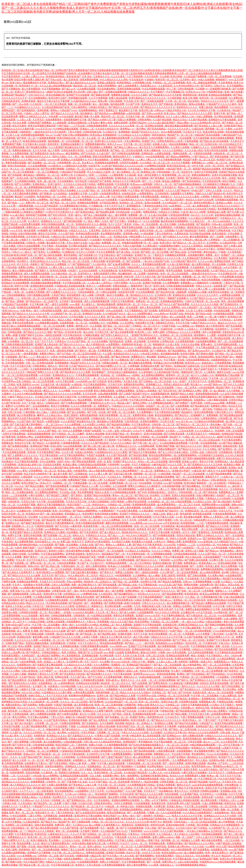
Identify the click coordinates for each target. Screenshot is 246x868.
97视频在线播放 (92, 335)
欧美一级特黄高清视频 (62, 351)
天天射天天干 (237, 141)
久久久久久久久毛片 (208, 295)
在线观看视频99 (185, 751)
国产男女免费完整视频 (53, 169)
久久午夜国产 (46, 671)
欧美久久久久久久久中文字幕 (187, 816)
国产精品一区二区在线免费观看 (173, 267)
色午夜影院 (140, 689)
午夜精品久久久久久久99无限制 (128, 406)
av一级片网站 (139, 129)
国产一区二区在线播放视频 (46, 850)
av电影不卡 (25, 240)
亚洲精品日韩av (56, 83)
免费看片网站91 (48, 354)
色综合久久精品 (52, 757)
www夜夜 (154, 865)
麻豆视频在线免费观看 (141, 363)
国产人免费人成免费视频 (55, 785)
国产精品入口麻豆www (126, 147)
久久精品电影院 (31, 822)
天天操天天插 (130, 381)
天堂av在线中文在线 (77, 243)
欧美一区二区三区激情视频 (109, 705)
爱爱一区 (208, 391)
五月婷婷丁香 (107, 360)
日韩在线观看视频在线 (198, 360)
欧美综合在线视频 (11, 329)
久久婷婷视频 (68, 757)
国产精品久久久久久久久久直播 (24, 575)
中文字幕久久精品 (124, 840)
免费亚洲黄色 (150, 212)
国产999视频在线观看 (164, 535)
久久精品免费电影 (226, 659)
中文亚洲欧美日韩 (228, 274)
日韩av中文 (220, 86)
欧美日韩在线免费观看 (138, 218)
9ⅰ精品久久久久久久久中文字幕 (167, 637)
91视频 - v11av (9, 779)
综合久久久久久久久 (31, 468)
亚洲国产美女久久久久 (125, 461)
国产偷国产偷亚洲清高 (33, 523)
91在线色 (219, 797)
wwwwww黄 (53, 160)
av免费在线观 (53, 421)
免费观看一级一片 (138, 215)
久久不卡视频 (55, 859)
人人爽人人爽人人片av (33, 76)
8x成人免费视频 (159, 289)
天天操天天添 (115, 384)
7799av (178, 388)
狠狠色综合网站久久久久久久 (193, 428)
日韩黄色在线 (59, 591)
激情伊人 (230, 729)
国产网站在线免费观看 (84, 461)
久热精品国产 (29, 655)
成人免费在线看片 (202, 206)
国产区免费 (157, 218)
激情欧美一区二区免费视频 (29, 748)
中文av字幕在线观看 (174, 557)
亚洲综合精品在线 (43, 578)
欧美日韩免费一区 (141, 720)
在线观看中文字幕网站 (182, 193)
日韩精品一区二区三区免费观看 (43, 751)
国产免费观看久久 (105, 597)
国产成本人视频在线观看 (137, 369)
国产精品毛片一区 (174, 511)
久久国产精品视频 (162, 120)
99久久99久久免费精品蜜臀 (119, 609)
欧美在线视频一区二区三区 (31, 649)
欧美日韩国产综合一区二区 (131, 726)
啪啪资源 (48, 659)
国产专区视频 (9, 320)
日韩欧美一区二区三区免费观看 (92, 508)
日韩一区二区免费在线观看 (40, 363)
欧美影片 (80, 865)
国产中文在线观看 (68, 258)
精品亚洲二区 (155, 797)
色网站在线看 (62, 677)
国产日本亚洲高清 (89, 532)
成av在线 (157, 347)
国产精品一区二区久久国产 (117, 326)
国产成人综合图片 (175, 200)
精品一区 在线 (171, 468)
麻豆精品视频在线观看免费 (179, 126)
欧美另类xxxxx (193, 363)
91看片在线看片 (37, 495)
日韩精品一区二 (86, 794)
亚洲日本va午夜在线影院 (98, 542)
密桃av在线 (143, 705)
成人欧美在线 (97, 588)
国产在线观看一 (135, 261)
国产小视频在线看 (81, 822)
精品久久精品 (65, 320)
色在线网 (220, 431)
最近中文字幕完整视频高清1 (52, 505)
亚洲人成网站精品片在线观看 (222, 600)
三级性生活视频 (58, 412)
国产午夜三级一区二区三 (146, 443)
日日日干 (125, 843)
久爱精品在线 (182, 234)
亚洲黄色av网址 (25, 437)
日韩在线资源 (148, 834)
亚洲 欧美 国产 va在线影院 (180, 548)
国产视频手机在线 (190, 569)
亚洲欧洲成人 (40, 184)
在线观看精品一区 (48, 683)
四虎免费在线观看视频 (33, 135)
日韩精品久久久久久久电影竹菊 (18, 129)
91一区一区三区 (36, 760)
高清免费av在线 (145, 699)
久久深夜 (108, 354)
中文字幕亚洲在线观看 (26, 461)
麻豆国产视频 (82, 116)
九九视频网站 (54, 252)
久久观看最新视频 (185, 341)
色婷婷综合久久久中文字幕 (178, 369)
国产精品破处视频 (164, 788)
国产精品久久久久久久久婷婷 (124, 107)
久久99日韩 (170, 545)
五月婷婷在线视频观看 (89, 757)
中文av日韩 (184, 646)
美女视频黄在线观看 (154, 270)
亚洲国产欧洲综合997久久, (145, 335)
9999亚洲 (159, 511)
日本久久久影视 (214, 190)
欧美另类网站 (142, 622)
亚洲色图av (55, 560)
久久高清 (93, 193)
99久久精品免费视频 (181, 501)
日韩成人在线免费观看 (80, 739)
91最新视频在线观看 (149, 708)
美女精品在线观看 (97, 797)
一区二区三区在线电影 (60, 569)
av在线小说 (227, 477)
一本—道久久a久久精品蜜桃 (152, 769)
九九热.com (99, 200)
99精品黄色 (135, 736)
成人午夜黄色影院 (215, 326)
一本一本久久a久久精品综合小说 (108, 378)
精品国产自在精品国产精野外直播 (28, 249)
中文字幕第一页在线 (174, 360)
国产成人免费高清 (98, 720)
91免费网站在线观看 (155, 166)
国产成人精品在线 (114, 729)
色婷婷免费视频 (14, 754)
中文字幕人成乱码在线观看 (111, 763)
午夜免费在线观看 (150, 197)
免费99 (9, 406)
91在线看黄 (111, 200)
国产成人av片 (69, 89)
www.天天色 (16, 230)
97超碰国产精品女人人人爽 (84, 486)
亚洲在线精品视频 (227, 563)
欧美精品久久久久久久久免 (167, 258)
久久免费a (136, 212)
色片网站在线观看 (224, 116)
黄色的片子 (60, 578)
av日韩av (215, 705)
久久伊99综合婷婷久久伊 (187, 86)
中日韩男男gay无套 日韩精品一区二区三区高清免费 (28, 381)
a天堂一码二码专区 (215, 166)
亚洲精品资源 (24, 637)
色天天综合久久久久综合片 (226, 206)
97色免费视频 (227, 277)
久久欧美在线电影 (152, 187)
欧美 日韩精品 (69, 652)
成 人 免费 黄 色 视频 (28, 631)
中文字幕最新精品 (134, 311)
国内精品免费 (118, 104)
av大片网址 (177, 560)
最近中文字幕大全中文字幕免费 (54, 101)
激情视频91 (200, 335)
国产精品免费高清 (17, 680)
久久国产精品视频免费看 (219, 474)
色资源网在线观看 (85, 267)
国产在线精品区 (90, 723)
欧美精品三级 (148, 172)
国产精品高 (61, 489)
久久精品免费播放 (153, 557)
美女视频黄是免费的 (111, 234)
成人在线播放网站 (53, 742)
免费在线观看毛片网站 (105, 274)
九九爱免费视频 (105, 178)
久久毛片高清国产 (77, 797)
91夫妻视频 (221, 794)
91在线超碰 (135, 187)
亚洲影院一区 (118, 665)
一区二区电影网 (133, 588)
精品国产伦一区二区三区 (180, 135)
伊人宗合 (12, 646)
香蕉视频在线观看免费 (154, 264)
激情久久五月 (184, 785)
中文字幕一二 (210, 628)
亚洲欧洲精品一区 (135, 591)
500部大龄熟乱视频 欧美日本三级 (89, 843)
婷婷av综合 (34, 566)
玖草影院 (194, 791)
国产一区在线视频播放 (38, 406)
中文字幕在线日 (107, 255)
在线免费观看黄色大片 (35, 859)
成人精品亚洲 (237, 461)
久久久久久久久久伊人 (179, 129)
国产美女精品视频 (93, 338)
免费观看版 (74, 680)
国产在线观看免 (201, 850)
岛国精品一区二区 (63, 483)
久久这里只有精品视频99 (177, 748)
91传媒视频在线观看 (224, 314)
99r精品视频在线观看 (150, 677)
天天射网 (238, 76)
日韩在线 (23, 538)
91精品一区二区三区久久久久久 (199, 437)
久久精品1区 (25, 711)
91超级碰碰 (11, 357)
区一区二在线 (151, 243)
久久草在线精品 (102, 800)
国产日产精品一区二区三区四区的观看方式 (79, 354)
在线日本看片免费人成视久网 (29, 80)
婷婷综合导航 (203, 708)
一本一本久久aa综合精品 (219, 221)
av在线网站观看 (147, 446)
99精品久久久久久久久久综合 (61, 862)
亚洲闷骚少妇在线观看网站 (103, 489)
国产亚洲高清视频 (163, 280)
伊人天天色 (23, 264)
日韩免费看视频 (223, 363)
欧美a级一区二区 (143, 344)
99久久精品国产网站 (34, 862)
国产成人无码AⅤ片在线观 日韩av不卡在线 (162, 578)
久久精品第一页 (49, 773)
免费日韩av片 (169, 862)
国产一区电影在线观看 (152, 101)
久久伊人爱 (68, 452)
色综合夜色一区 (194, 643)
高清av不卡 (46, 483)
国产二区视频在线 (78, 474)
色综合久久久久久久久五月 (215, 101)
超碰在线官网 (230, 446)
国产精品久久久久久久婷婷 (121, 409)
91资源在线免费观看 (179, 215)
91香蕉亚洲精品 (209, 418)
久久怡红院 (36, 104)
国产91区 (172, 692)
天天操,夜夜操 (226, 83)
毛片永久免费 (20, 123)
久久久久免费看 (14, 557)
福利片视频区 (229, 181)
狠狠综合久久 (131, 677)
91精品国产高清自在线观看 (90, 717)
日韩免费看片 (232, 237)
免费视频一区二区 (111, 243)
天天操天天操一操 (135, 116)
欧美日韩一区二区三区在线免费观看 (40, 298)
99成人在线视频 (206, 80)
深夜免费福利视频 (89, 80)
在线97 (196, 409)
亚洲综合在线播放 (184, 659)
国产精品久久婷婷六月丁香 (102, 120)
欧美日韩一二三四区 (18, 369)
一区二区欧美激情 (44, 791)
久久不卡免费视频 (98, 98)
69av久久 (196, 215)
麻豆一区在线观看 (129, 307)
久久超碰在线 (176, 683)
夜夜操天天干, (213, 477)
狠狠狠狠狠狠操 (141, 640)
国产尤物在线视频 (197, 575)
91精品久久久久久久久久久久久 (221, 736)
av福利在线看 (134, 113)
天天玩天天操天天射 (199, 714)
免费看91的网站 (26, 267)
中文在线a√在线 (68, 492)
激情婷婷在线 (190, 95)
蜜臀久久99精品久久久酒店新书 (144, 486)
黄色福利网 (186, 514)
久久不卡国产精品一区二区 (103, 782)
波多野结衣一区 (231, 538)
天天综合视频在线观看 (14, 452)
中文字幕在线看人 (15, 360)
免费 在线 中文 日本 (20, 591)
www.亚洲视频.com (27, 856)
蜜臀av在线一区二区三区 (43, 563)
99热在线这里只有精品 (54, 418)
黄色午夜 (63, 366)
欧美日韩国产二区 (65, 745)
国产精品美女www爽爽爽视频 (110, 113)
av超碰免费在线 (66, 683)
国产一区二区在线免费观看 (184, 572)
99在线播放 (72, 532)
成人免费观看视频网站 (185, 455)
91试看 (216, 582)
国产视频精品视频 (143, 748)
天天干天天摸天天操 (146, 277)
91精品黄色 (39, 347)
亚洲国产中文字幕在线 (218, 640)
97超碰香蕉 (58, 458)
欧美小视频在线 (153, 150)
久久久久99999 (42, 477)
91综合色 (26, 329)
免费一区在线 (222, 646)
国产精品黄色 (203, 224)
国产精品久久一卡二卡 (33, 729)
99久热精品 (223, 545)
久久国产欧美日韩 (11, 403)
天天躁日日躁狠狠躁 (99, 501)
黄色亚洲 (13, 711)
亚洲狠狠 (235, 526)
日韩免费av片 (188, 708)
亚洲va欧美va (113, 680)
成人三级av (42, 412)
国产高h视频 (151, 311)
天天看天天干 (10, 538)
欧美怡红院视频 (59, 270)
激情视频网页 (113, 388)
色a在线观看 (143, 289)
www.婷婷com (161, 314)
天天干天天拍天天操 (57, 696)
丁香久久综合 (57, 717)
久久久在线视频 (152, 221)
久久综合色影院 (139, 138)
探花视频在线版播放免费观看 (46, 283)
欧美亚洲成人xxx (208, 563)
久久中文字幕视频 (181, 163)
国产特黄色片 (33, 652)
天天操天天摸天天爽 (148, 711)
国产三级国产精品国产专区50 (134, 394)
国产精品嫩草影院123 (125, 594)
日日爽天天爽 (216, 560)
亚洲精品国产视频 (40, 446)
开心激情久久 (89, 304)
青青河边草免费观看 (124, 615)
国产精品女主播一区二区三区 (34, 865)
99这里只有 (94, 166)
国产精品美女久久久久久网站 (200, 843)
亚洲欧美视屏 (29, 101)
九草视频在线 (50, 816)
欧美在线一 (18, 634)
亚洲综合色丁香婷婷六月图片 (50, 551)
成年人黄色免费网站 (137, 865)
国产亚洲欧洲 (97, 702)
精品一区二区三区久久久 (92, 689)
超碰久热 (70, 717)
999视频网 (42, 230)
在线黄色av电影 (10, 612)
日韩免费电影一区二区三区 (43, 471)
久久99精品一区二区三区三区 (155, 163)
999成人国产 (198, 190)
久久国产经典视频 (194, 637)
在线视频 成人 (49, 320)
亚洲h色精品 (181, 104)
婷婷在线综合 (159, 135)
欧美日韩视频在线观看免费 (90, 523)
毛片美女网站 (230, 689)
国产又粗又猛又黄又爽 (121, 474)
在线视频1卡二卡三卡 (23, 526)
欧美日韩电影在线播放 (107, 514)
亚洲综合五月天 (150, 104)
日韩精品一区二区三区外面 (223, 806)
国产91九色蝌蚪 (23, 184)
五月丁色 (37, 659)
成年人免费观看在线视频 (37, 274)
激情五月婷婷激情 (212, 446)
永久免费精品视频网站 (153, 375)
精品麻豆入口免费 (191, 840)
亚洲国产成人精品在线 (47, 344)
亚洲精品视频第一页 (202, 338)
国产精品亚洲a (237, 286)
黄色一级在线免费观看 (233, 301)
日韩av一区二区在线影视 (146, 224)
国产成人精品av (201, 480)
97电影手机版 (169, 326)
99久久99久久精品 (31, 692)
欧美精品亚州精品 (56, 76)
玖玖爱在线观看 (192, 797)
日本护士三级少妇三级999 (21, 317)
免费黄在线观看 (106, 184)
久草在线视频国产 (213, 557)
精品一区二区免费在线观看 (20, 492)
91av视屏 (93, 649)
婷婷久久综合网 (178, 538)
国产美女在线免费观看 (226, 649)
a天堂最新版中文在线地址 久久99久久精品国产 (115, 578)
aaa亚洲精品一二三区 (180, 206)
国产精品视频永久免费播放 (99, 147)
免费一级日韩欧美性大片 (84, 585)
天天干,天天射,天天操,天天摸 (130, 655)
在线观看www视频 (197, 292)
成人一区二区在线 (78, 489)
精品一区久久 (167, 779)
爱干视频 (178, 563)
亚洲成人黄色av (175, 806)
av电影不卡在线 (230, 748)
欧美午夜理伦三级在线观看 (87, 369)
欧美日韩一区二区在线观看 (214, 98)
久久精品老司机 (228, 243)
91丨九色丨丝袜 (111, 431)
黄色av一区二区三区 (123, 495)
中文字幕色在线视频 (89, 619)
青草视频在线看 (157, 843)
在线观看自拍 (24, 665)
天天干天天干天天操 (231, 776)
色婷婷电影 (153, 274)
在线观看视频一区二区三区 (74, 323)
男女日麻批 (54, 612)
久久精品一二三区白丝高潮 (180, 431)
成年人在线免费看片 (129, 86)
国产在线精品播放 (41, 591)
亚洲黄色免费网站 (150, 421)
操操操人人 (221, 591)
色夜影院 (183, 662)
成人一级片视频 (101, 104)
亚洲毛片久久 (93, 554)
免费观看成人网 (207, 702)
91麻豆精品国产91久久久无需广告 (169, 465)
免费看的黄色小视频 (143, 415)
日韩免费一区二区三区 (47, 723)
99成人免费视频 (205, 116)
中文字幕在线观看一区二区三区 (170, 742)
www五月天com (44, 129)
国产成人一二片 (116, 535)
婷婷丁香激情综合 (201, 532)
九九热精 (165, 76)
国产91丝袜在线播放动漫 (99, 748)
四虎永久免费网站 (93, 517)
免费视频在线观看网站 (212, 569)
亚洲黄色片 (103, 699)
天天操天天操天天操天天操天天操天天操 (56, 397)
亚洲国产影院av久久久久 (230, 249)
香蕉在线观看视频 (166, 674)
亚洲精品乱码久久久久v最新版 (91, 224)
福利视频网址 (210, 739)
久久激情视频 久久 (111, 825)
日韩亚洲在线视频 (212, 689)
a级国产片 (17, 628)
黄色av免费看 (25, 646)
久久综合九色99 (184, 828)
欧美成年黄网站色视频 (78, 551)
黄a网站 (181, 674)
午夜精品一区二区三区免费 (165, 622)
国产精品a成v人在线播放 (159, 480)
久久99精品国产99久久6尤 (114, 831)
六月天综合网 (151, 76)
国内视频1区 (87, 113)
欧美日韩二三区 (143, 332)
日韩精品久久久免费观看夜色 (225, 825)
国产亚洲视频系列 (26, 110)
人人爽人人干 (163, 489)
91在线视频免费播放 (206, 341)
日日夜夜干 (208, 486)
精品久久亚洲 (102, 492)
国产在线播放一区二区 (117, 717)
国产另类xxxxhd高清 (153, 113)
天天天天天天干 (217, 773)
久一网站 (146, 800)
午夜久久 (91, 622)
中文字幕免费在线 (141, 424)
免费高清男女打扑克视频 (172, 311)
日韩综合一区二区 (74, 218)
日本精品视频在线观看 (185, 554)
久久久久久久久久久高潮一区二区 (126, 126)
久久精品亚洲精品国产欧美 (56, 107)
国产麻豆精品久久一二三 (75, 729)
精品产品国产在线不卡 (206, 369)
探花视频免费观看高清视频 (26, 280)
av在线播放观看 (234, 575)
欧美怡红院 (41, 834)
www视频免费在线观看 (47, 323)
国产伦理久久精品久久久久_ (116, 335)
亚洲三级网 (11, 850)
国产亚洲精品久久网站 (190, 391)
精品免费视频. (85, 400)
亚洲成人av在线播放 (147, 391)
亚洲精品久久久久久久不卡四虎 (220, 816)
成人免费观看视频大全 (178, 603)
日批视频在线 (226, 452)
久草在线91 (94, 123)
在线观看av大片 (97, 323)
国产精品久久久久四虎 (217, 526)
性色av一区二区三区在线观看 (153, 461)
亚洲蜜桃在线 (209, 699)
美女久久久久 (114, 418)
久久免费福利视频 (11, 797)
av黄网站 (205, 197)
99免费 (101, 557)
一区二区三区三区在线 (177, 745)
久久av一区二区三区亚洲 (75, 649)
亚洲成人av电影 (224, 203)
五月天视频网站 (235, 86)
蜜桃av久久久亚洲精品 (17, 200)
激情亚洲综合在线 (197, 227)
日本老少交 (38, 606)
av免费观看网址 (145, 193)
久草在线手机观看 (11, 726)
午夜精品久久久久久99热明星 (144, 628)
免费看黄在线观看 (121, 95)
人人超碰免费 (60, 123)
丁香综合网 (233, 508)
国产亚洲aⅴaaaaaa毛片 (199, 351)
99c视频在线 (68, 252)
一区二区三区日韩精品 (136, 548)
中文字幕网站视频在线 (173, 615)
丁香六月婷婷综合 (65, 813)
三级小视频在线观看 (217, 400)
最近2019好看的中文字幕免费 (161, 726)
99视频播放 (111, 689)
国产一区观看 (217, 237)
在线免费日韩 (207, 585)
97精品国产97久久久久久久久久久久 (51, 806)
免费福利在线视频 (95, 853)
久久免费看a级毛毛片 (184, 760)
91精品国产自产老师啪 (100, 181)
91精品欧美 (14, 501)
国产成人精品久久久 (110, 532)
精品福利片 (187, 412)
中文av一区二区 (150, 304)
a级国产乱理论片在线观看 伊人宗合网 (66, 92)
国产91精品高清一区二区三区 (202, 615)
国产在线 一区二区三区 (189, 591)
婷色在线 (190, 314)
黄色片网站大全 (34, 720)
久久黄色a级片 (150, 246)
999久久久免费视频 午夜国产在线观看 (82, 431)
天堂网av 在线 (197, 452)
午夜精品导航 (167, 711)
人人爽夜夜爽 (116, 175)
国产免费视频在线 (58, 230)
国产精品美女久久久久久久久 (32, 218)
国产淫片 (224, 769)
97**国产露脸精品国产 (80, 264)
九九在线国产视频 (26, 505)
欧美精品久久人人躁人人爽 (96, 197)
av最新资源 (76, 526)
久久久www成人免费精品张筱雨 (214, 261)
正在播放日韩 (24, 511)
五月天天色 (48, 575)
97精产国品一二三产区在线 (71, 126)
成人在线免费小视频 (50, 378)
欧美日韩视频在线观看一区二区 (58, 224)
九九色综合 (108, 837)
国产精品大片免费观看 (140, 258)
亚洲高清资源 (106, 320)
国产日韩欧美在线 (162, 859)
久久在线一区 (94, 138)
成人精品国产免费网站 (49, 655)
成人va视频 (88, 295)
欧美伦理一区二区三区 (167, 80)
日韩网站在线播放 (210, 791)
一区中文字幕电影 (182, 649)
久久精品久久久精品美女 (138, 551)
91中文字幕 (219, 606)
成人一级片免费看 (118, 215)
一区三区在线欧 (232, 840)
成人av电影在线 (226, 739)
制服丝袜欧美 (54, 729)
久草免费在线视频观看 (88, 375)
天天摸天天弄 (102, 332)
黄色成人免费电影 (172, 181)
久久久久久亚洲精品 (173, 150)
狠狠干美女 (154, 840)
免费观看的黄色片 (54, 794)
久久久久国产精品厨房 (47, 206)
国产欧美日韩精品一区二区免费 (87, 809)
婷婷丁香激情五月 (108, 110)
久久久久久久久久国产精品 (124, 298)
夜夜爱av (103, 449)
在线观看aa (200, 400)
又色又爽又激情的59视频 (114, 190)
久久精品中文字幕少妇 (175, 732)
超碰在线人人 (167, 865)
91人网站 (82, 347)
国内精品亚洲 (117, 341)
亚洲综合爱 (207, 797)
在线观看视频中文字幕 (75, 120)
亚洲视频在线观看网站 (172, 301)
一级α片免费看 (226, 628)
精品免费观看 (221, 107)
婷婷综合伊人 (99, 505)
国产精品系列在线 (165, 292)
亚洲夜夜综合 (49, 280)
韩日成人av (196, 384)
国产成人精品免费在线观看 (45, 828)
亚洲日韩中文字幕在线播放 (88, 816)
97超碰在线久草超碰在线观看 (70, 286)
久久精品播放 (146, 511)
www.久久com (155, 523)
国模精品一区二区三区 (48, 175)
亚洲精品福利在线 (141, 649)
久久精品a (83, 357)
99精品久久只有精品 (169, 212)
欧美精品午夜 (235, 317)
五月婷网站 (213, 243)
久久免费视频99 (145, 412)
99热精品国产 (61, 548)
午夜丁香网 (115, 428)
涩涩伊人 (6, 252)
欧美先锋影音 (219, 234)
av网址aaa (159, 110)
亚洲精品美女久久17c (64, 375)
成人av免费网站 (51, 776)
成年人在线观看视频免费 (97, 301)
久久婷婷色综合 (23, 686)
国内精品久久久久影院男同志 (202, 757)
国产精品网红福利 (107, 634)
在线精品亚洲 (129, 193)
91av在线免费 (121, 631)
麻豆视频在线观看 (189, 819)
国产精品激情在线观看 (127, 437)
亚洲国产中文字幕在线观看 (148, 625)
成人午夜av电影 (141, 637)
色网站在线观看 (92, 837)
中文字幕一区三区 (143, 788)
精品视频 (152, 357)
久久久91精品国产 (63, 538)
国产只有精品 (201, 828)
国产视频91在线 (14, 862)
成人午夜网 (54, 150)
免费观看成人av (227, 492)
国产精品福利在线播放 (119, 424)
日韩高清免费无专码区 (73, 150)
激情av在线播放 (197, 104)
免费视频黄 (212, 415)
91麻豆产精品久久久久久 (204, 323)
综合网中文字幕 (149, 582)
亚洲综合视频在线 (78, 123)
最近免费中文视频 (118, 797)
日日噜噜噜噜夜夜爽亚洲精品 (191, 865)
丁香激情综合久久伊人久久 (102, 403)
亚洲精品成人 (222, 461)
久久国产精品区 (28, 677)
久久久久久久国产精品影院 (95, 443)
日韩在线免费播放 (67, 563)
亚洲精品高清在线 (123, 748)
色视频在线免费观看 (88, 203)
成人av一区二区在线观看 (221, 692)
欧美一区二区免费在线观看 (121, 560)
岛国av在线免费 (11, 766)
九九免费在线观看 (87, 89)
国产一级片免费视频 (18, 742)
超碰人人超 (132, 671)
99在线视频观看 (123, 575)
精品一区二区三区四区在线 (203, 144)
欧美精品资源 (218, 708)
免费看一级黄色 (122, 458)
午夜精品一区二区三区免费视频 (169, 83)
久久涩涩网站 (127, 323)
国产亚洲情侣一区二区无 (231, 449)
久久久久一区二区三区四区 (61, 289)
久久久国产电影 (67, 234)
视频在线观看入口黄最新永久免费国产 (25, 212)
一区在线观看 (185, 138)
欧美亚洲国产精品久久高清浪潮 (26, 532)
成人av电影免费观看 (210, 572)
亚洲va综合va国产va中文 (18, 625)
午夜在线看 (121, 837)
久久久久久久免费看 (190, 332)
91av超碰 (125, 465)
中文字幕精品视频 (34, 634)
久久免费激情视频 (20, 153)
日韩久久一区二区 (163, 184)
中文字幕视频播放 (51, 89)
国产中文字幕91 (118, 221)
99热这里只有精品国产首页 (82, 557)
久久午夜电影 (234, 391)
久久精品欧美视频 (86, 726)
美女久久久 (157, 360)
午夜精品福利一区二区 (73, 566)
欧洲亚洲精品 (124, 83)
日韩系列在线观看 (129, 163)
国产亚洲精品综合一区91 (80, 800)
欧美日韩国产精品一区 (118, 434)
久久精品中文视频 (121, 542)
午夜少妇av (224, 643)
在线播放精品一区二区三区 (101, 766)
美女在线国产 (154, 458)
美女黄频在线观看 (193, 517)
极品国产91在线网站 (25, 197)
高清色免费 (217, 532)
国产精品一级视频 (15, 301)
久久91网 (165, 572)
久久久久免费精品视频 (36, 569)
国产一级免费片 (145, 816)
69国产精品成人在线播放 (229, 843)
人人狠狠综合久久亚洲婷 (74, 166)
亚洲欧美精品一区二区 (220, 381)
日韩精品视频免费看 (61, 615)
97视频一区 (153, 813)
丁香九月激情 (75, 132)
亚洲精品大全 (13, 523)
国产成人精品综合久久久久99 (81, 83)
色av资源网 (7, 80)
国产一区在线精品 (235, 535)
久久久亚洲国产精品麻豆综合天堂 (66, 147)
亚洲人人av (179, 440)
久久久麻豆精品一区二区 (64, 274)
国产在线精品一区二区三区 (97, 834)
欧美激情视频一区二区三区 (177, 175)
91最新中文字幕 (28, 689)
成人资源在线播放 (90, 237)
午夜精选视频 (192, 141)
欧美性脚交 (88, 514)
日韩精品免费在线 (155, 116)
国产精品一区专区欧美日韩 (68, 332)
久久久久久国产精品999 (178, 190)
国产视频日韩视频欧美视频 (219, 625)
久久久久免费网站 (171, 307)
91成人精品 (95, 243)
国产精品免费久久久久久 (99, 674)
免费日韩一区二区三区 (37, 203)
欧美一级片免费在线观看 (139, 517)
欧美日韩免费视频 (211, 280)
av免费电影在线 (89, 594)
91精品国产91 (207, 723)
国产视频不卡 (42, 270)
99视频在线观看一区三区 (115, 363)
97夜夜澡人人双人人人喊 (231, 800)
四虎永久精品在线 (186, 535)
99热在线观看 (172, 794)
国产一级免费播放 (94, 603)
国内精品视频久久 (182, 480)
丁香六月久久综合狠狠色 (37, 449)
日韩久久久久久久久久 (154, 603)
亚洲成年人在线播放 (172, 209)
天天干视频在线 (214, 267)
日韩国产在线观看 (11, 729)
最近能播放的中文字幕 (35, 83)
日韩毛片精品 (236, 400)
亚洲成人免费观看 (166, 785)
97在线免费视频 (41, 779)
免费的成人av (33, 227)
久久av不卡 (139, 431)
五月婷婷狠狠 (195, 252)
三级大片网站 (35, 816)
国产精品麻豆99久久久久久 (230, 726)
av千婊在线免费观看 (97, 640)
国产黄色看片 (54, 649)
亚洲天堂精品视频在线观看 (229, 723)
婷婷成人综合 (128, 806)
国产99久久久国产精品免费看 (174, 304)
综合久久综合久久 (185, 856)
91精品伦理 (212, 452)
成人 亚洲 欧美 (71, 80)
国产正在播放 (61, 659)
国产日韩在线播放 (231, 686)
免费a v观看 (11, 335)
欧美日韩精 (177, 76)
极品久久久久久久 (227, 323)
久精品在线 (198, 129)
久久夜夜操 (45, 797)
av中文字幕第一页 (233, 267)
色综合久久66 (177, 776)
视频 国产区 (84, 652)
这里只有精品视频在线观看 (69, 307)
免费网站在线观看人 (142, 280)
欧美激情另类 (159, 803)
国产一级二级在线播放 (52, 514)
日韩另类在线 (132, 421)
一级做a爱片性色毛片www (203, 274)
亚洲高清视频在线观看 (129, 89)
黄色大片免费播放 (60, 406)
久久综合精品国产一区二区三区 (121, 702)
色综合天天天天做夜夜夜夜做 (155, 671)
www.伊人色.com (184, 421)
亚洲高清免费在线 (124, 600)
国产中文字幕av (210, 277)
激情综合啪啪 (74, 409)
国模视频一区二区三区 (145, 474)
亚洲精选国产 (130, 742)
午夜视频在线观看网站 (37, 360)
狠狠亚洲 (202, 483)
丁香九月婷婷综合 (164, 234)
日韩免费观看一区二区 (69, 163)
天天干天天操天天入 (37, 560)
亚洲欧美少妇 (89, 840)
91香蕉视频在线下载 (212, 597)
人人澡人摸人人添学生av (100, 283)
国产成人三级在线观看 (95, 215)
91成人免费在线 (229, 696)
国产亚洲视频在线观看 (55, 388)
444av (4, 529)
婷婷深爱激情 (74, 295)
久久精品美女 (100, 264)
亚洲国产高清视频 (116, 853)
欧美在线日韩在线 (126, 529)
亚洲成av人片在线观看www (62, 400)
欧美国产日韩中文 (131, 388)
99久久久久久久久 (26, 708)
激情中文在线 (224, 372)
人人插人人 (67, 668)
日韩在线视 (36, 742)
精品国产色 (64, 822)
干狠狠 (72, 726)
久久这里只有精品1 (209, 769)
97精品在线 (157, 369)
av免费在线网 (104, 286)
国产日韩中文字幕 (22, 745)
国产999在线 (185, 692)
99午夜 (125, 736)
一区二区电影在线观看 (109, 227)
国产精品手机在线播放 (187, 723)
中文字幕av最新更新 (191, 628)
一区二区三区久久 (76, 440)
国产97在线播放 (125, 255)
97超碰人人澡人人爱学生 (37, 113)
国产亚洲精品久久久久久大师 (62, 619)
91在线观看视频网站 (119, 720)
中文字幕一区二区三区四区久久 (69, 853)
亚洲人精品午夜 (45, 677)
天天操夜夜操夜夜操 (41, 369)
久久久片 (42, 689)
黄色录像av (216, 424)
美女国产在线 (177, 314)
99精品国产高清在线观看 (207, 135)
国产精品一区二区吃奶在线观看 (127, 150)
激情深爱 (168, 822)
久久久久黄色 (118, 76)
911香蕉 (92, 714)
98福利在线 (161, 846)
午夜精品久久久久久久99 (169, 240)
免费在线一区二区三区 (148, 301)
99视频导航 (130, 705)
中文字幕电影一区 (159, 538)
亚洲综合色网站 (106, 840)
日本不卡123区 (213, 717)
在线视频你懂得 (196, 255)
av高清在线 (47, 307)
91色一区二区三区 (183, 520)
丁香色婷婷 (164, 560)
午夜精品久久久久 (86, 788)
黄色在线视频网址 (164, 415)
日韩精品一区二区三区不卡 (146, 326)
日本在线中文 (169, 187)
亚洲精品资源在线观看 (93, 311)
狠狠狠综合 (91, 187)
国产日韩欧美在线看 (174, 434)
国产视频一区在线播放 (67, 545)
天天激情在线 (210, 643)
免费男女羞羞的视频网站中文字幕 (203, 609)
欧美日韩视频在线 (117, 813)
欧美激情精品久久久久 (131, 270)
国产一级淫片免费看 (173, 763)
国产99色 (142, 492)
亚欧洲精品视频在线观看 (228, 215)
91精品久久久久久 (78, 230)
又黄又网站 (95, 230)
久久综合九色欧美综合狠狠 (53, 517)
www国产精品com (213, 384)
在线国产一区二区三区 (158, 406)
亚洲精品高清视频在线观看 (74, 776)
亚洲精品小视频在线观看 (197, 270)
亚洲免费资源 (105, 397)
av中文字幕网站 (160, 800)
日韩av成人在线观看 (222, 224)
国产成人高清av (166, 828)
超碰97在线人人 (37, 696)
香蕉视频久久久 (73, 514)
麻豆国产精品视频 (199, 782)
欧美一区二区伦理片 (149, 702)
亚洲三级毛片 (55, 184)
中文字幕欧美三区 (208, 779)
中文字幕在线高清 (73, 335)
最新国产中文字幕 (147, 760)
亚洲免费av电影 (131, 234)
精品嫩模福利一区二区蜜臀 (132, 274)
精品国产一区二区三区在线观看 (189, 474)
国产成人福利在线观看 (51, 255)
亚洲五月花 (211, 788)
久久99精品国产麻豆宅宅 (184, 261)
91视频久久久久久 (200, 147)
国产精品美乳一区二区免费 (48, 803)
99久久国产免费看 (17, 388)
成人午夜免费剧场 (31, 89)
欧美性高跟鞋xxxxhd (172, 853)
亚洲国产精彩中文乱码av (31, 335)
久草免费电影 (37, 258)
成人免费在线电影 (201, 264)
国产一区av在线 (21, 104)
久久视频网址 (140, 575)
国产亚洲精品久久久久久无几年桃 (203, 178)
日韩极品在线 (98, 418)
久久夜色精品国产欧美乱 (167, 372)
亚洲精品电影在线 (102, 769)
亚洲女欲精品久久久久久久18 (45, 261)
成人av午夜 (105, 649)
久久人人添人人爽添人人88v (181, 116)
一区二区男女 (190, 388)
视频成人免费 (174, 542)
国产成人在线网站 (77, 412)
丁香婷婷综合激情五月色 (155, 206)
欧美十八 (91, 286)
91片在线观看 (47, 545)
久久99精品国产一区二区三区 (177, 203)
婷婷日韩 (129, 277)
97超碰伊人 (139, 157)
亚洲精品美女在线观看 (184, 295)
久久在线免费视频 (37, 166)
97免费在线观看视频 (70, 723)
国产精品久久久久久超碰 (53, 631)
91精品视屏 (27, 477)
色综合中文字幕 (23, 443)
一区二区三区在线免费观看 (197, 631)
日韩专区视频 (195, 742)
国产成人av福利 (128, 612)
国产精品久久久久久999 (63, 329)
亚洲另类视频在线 (192, 739)
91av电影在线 (221, 612)
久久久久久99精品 (161, 551)
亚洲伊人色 (67, 175)
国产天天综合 (62, 526)
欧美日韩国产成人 (225, 357)
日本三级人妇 (24, 819)
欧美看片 (191, 440)
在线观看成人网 (219, 850)
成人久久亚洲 (20, 760)
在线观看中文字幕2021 (36, 763)
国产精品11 (16, 391)
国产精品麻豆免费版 (37, 147)
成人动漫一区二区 (170, 569)
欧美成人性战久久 (59, 846)
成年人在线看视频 (212, 332)
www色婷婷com (83, 381)
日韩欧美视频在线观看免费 (180, 286)
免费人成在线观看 (118, 98)
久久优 (189, 311)
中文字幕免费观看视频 (170, 160)
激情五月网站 (140, 403)
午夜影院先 (217, 197)
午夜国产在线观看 (96, 455)
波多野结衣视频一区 (187, 779)
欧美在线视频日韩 (56, 95)
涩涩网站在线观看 (154, 126)
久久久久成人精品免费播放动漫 (56, 86)
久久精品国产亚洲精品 (57, 240)
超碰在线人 (208, 363)
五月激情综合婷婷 (87, 397)
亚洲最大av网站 (151, 600)
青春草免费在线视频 (16, 163)
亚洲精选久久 (83, 606)
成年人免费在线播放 (96, 566)
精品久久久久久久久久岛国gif (135, 692)
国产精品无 (39, 443)
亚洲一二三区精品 (98, 175)
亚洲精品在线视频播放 (220, 95)
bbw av (49, 135)
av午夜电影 (70, 178)
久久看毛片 (34, 221)
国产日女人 (61, 575)
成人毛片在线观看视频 (206, 489)
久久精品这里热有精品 (110, 742)
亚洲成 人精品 (53, 347)
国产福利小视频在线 (86, 449)
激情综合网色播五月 (204, 203)
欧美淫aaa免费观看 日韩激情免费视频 (219, 594)
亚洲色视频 (43, 110)
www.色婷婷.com (118, 646)
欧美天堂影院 (105, 187)
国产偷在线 (181, 699)
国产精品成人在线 (128, 585)
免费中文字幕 (15, 535)
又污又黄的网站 (66, 508)
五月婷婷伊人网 (163, 295)
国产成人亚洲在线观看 (32, 600)
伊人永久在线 (127, 856)
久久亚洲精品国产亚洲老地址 (197, 258)
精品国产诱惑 (223, 388)
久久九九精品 (210, 449)
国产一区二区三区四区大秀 (116, 280)
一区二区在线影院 (217, 483)
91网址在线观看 (109, 292)
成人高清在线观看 (152, 736)
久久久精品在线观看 (113, 277)
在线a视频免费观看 (108, 394)
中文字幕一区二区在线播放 (46, 625)
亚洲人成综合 (94, 846)
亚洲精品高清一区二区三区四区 (201, 511)
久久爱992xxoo (80, 825)
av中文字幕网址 (14, 822)
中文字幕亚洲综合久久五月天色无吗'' (56, 708)
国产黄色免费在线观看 (13, 147)
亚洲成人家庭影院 (107, 83)
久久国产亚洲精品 (177, 757)
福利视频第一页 (56, 141)
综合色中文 (187, 172)
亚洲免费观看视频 (137, 317)
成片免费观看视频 (167, 646)
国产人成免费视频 (180, 406)
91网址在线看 (214, 748)
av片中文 (91, 699)
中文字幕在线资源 (49, 455)
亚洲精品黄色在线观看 (42, 286)
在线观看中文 (129, 760)
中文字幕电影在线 (178, 289)
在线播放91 (29, 585)
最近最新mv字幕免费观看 (110, 421)
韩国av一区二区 (186, 187)
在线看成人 (54, 686)
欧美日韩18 (166, 243)
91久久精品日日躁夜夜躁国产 (204, 218)
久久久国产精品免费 (117, 455)
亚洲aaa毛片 (30, 754)
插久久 (41, 403)
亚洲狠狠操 (124, 132)
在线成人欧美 (200, 692)
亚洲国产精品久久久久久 (46, 646)
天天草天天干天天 (198, 381)
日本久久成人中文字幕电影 (210, 837)
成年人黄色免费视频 (130, 508)
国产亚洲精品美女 (230, 304)
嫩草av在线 (106, 123)
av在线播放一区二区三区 (21, 341)
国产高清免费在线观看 (169, 277)
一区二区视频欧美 (231, 240)
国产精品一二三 (16, 203)
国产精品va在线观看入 (26, 378)
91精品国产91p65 (69, 110)
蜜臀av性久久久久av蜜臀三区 (62, 689)
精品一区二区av (42, 458)
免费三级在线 (206, 107)
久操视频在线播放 (70, 646)
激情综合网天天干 (122, 157)
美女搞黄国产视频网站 (107, 794)
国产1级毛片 (209, 471)
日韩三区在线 (15, 412)
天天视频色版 (207, 329)
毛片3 (111, 224)
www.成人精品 (17, 215)
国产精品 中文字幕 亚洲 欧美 (148, 545)
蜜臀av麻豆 (207, 344)
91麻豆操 (197, 471)
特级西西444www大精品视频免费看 (218, 862)
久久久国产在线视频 (126, 597)
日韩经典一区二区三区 (163, 424)
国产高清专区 (231, 671)
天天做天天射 (48, 384)
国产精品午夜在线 (152, 397)
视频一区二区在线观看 (80, 104)
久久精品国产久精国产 (115, 480)
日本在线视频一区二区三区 (80, 141)
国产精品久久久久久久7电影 (38, 332)
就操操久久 (167, 197)
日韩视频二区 (58, 800)
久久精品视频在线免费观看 (174, 443)
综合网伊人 (38, 240)
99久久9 (102, 548)
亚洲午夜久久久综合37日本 (109, 141)
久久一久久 (87, 773)
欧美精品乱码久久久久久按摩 (65, 360)
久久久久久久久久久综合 (178, 766)
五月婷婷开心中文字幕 (98, 754)
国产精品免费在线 (15, 190)
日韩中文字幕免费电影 (123, 301)
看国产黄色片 (30, 557)
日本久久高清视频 (61, 585)
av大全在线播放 (100, 341)
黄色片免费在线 (73, 458)
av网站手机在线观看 (136, 501)
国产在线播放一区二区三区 (42, 163)
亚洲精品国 (147, 153)
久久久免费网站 (102, 665)
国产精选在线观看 (29, 277)
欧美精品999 (32, 514)
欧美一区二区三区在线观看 (175, 274)
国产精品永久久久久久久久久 (167, 720)
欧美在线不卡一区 (29, 86)
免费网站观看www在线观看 (216, 505)
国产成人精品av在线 (183, 619)
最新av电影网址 (230, 717)
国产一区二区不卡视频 (80, 769)
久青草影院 (113, 843)
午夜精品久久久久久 (96, 535)
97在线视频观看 (142, 803)
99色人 (16, 252)
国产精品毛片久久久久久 (52, 440)
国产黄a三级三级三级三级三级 (99, 446)
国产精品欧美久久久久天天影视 (165, 95)
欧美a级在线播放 (60, 477)
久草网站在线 (167, 341)
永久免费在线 (236, 98)
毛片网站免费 (107, 655)
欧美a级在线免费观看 (70, 711)
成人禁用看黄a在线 (83, 428)
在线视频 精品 (120, 834)
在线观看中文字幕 (78, 193)
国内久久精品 (60, 157)
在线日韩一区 (69, 347)
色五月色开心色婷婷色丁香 (38, 474)
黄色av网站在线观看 (154, 169)
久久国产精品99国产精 (30, 757)
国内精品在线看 (222, 338)
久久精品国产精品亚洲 (135, 773)
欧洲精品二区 (107, 625)
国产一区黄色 (197, 566)
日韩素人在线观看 (56, 622)
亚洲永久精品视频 (95, 434)
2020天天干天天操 (151, 853)
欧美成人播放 (70, 465)
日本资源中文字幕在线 (38, 237)
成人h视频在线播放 (194, 853)
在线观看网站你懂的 (170, 246)
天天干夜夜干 (227, 705)
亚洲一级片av (75, 215)
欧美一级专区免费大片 (150, 175)
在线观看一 (148, 508)
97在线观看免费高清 (110, 193)
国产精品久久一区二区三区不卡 (189, 243)
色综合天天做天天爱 (113, 369)
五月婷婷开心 (207, 794)
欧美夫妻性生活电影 (214, 132)
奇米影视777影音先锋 (114, 240)
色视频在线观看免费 (133, 243)
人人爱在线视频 (217, 289)
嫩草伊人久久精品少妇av (50, 415)
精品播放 (235, 523)
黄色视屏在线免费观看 (112, 643)
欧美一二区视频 (196, 317)
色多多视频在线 (11, 800)
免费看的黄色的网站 (134, 384)
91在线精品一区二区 (159, 501)
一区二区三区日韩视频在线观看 (216, 529)
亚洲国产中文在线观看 (78, 95)
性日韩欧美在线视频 (200, 234)
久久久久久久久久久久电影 (205, 304)
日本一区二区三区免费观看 (209, 671)
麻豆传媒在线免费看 (212, 840)
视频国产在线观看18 (178, 298)
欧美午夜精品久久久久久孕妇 (18, 160)
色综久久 (114, 508)
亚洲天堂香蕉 (191, 769)
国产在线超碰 (15, 175)
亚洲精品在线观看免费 (178, 655)
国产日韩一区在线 (97, 412)
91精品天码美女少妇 (176, 110)
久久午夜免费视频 (82, 200)
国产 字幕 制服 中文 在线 (75, 782)
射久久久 (224, 489)
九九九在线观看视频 (171, 813)
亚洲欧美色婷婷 (88, 227)
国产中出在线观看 (58, 726)
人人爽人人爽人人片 (147, 160)
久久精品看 (131, 175)
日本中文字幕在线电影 (74, 754)
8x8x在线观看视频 (155, 157)
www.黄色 (22, 471)
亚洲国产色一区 (143, 255)
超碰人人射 (173, 514)
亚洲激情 (158, 748)
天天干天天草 (97, 791)
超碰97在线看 (20, 554)
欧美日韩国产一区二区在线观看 (108, 551)
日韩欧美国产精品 (233, 126)
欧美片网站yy (179, 588)
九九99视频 (65, 391)
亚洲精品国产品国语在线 (187, 366)
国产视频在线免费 (101, 95)
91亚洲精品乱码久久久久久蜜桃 (111, 452)
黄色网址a (125, 129)
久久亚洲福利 (146, 372)
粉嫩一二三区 (24, 809)
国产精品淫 (38, 421)
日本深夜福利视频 (15, 363)
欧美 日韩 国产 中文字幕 (171, 609)
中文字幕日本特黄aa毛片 (142, 400)
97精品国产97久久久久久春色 (222, 104)
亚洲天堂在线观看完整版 (225, 175)
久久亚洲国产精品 (189, 794)
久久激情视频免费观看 (116, 745)
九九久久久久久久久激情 (187, 197)
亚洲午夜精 (197, 403)
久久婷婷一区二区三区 (69, 197)
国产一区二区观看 (17, 428)
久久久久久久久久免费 (26, 640)
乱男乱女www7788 (196, 92)
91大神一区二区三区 (176, 101)
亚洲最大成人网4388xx (179, 846)
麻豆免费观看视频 (199, 237)
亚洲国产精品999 (138, 123)
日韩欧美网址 (40, 366)
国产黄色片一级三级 (86, 351)
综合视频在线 (166, 791)
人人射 (179, 517)
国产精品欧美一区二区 (49, 754)
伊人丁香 (172, 89)
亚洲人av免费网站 (39, 200)
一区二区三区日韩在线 (55, 104)
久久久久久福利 (139, 95)
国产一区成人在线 (20, 178)
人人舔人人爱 (24, 120)
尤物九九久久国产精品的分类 (210, 193)
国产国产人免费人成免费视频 (82, 631)
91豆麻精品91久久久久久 (28, 107)
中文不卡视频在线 (141, 465)
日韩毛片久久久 (98, 477)
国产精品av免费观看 (135, 729)
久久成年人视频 (18, 674)
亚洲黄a (233, 468)
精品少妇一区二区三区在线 (76, 261)
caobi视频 (127, 606)
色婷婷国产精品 (172, 529)
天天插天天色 (229, 782)
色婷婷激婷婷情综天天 (157, 631)
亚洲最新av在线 (229, 791)
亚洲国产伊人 (149, 141)
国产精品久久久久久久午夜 (65, 113)
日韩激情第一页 (82, 615)
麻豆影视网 (30, 230)
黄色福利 (99, 400)
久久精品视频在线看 (18, 258)
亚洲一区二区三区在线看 (147, 526)
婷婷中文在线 (232, 837)
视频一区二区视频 (230, 809)
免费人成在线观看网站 (191, 468)
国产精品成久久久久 (123, 347)
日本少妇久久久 (37, 95)
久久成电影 (119, 397)
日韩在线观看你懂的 (102, 668)
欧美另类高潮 (24, 699)
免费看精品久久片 (17, 837)
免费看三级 (178, 551)
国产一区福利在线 (163, 329)
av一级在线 (233, 486)
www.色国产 (18, 400)
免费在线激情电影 (89, 415)
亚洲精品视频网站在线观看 (126, 800)
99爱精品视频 (192, 683)
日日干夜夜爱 (45, 548)
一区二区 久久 (203, 548)
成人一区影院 (120, 628)
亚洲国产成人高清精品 (29, 320)
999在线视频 (145, 483)
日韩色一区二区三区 (90, 520)
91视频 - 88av (165, 652)
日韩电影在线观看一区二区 (33, 612)
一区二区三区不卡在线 (189, 505)
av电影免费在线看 (51, 227)
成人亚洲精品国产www (199, 588)
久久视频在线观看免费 (63, 449)
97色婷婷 (72, 643)
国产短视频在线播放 (18, 446)
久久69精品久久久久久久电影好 (135, 135)
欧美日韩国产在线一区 (26, 255)
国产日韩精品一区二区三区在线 (155, 381)
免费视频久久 (199, 163)
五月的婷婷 (52, 711)
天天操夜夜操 (168, 526)
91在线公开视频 (37, 622)
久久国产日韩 (133, 104)
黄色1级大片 (43, 357)
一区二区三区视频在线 (47, 172)
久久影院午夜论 (10, 791)
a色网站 (136, 375)
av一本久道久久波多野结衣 (69, 671)
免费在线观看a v (121, 286)
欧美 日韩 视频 (191, 98)
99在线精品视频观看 (212, 834)
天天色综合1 (226, 320)
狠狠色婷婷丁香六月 (142, 286)
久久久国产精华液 (69, 828)
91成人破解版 (231, 619)
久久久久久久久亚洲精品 (211, 729)
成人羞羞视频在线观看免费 (116, 138)
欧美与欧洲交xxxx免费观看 (140, 240)
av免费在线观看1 (163, 153)
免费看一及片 (213, 255)
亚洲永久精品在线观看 (183, 495)
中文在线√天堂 (132, 101)
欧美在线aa (96, 135)
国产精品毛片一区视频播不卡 (190, 415)
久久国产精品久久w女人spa (225, 270)
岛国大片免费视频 (127, 120)
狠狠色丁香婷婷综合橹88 (119, 859)
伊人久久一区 (17, 169)
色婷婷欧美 (221, 486)
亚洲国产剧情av (138, 717)
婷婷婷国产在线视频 (36, 215)
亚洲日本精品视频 (153, 434)
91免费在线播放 (143, 347)
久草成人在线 (87, 545)
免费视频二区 (130, 477)
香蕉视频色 (13, 600)
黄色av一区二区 (78, 846)
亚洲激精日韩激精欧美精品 (155, 776)
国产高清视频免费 (90, 828)
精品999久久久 (115, 548)
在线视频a (169, 230)
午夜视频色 (180, 227)
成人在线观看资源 (88, 258)
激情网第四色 (83, 329)
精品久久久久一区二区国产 (146, 209)
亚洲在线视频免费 (142, 440)
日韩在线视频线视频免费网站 (17, 508)
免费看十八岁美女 (221, 588)
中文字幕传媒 (37, 304)
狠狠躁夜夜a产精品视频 (228, 375)
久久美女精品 (25, 803)
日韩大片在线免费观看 (29, 246)
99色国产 (73, 270)
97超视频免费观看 (47, 138)
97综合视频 (233, 234)
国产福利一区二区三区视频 (155, 252)
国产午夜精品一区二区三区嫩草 (68, 434)
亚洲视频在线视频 (143, 754)
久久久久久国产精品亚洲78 (136, 428)
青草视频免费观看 (231, 169)
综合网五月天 (60, 797)
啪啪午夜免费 (178, 489)
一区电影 (67, 612)
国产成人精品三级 (117, 317)
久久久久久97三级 (24, 739)
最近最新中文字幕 (56, 243)
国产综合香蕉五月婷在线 (72, 674)
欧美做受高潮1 (91, 526)
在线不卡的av (64, 461)
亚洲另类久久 (85, 274)
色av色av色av (8, 578)
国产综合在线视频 (171, 320)
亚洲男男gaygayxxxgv (145, 674)
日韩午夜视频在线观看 (38, 295)
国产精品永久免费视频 (170, 582)
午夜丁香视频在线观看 (192, 717)
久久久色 (100, 612)
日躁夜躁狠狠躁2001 (221, 360)
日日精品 (158, 483)
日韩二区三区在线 (156, 655)
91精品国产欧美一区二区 (179, 169)
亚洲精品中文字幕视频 (39, 853)
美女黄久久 (88, 163)
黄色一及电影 (229, 178)
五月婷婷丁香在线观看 (71, 301)
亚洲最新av (194, 699)
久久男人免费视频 (128, 569)
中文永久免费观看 (106, 252)
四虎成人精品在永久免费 (177, 384)
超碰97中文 (150, 809)
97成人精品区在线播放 (176, 218)
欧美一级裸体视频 (86, 708)
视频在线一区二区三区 (40, 538)
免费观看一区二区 (192, 277)
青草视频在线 (146, 742)
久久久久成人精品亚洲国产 (162, 123)
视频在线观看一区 (183, 153)
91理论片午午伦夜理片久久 (60, 212)
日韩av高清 (36, 594)
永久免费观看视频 (24, 542)
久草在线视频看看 (115, 557)
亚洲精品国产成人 (205, 726)
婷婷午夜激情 (165, 520)
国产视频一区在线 (26, 846)
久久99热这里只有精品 (134, 418)
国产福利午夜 (237, 157)
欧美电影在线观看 (79, 477)
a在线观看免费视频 (221, 714)
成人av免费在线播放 (72, 338)
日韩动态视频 (9, 846)
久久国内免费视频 (144, 846)
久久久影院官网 (229, 742)
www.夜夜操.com (138, 523)
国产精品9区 (206, 819)
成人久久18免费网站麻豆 (140, 314)
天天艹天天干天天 (44, 341)
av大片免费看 (203, 634)
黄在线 (190, 489)
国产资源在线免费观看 (57, 486)
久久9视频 (150, 227)
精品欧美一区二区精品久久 (98, 582)
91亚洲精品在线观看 (102, 615)
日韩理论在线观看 (42, 511)
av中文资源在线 (171, 523)
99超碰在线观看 (186, 726)
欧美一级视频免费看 (109, 819)
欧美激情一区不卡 (181, 532)
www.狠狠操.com (186, 326)
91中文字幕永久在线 (164, 517)
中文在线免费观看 (145, 292)
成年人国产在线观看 (190, 803)
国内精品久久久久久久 (142, 295)
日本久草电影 (88, 732)
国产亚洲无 (207, 86)
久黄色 (229, 129)
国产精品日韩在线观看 (153, 190)
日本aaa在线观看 (114, 311)
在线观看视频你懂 (31, 769)
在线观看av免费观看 (72, 837)
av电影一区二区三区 (217, 163)
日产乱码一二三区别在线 (231, 763)
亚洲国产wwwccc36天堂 (148, 615)
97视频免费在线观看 (64, 597)
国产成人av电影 (82, 668)
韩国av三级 (75, 763)
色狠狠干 (35, 264)
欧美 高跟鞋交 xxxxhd (28, 384)
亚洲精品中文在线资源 (26, 440)
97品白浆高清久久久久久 (132, 200)
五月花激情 (157, 732)
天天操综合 (42, 267)
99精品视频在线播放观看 (203, 745)
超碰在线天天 (15, 859)
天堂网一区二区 (157, 548)
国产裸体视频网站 (145, 856)
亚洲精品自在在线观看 (88, 683)
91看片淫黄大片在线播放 (194, 773)
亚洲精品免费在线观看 (45, 508)
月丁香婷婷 (110, 440)
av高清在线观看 (207, 388)
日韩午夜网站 (121, 283)
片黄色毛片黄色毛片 (21, 347)
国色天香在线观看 (44, 825)
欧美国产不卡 (226, 757)
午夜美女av (60, 341)
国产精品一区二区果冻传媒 (183, 729)
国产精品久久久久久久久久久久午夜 (31, 314)
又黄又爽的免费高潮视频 (25, 193)
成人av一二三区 (211, 742)
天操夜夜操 (39, 736)
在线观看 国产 (221, 286)
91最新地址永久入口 (59, 834)
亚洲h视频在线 (58, 643)
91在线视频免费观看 (88, 862)
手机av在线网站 (75, 582)
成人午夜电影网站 (192, 665)
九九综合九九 (114, 477)
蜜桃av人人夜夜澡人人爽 (216, 517)
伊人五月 (216, 856)
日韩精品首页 (53, 403)
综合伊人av (215, 782)
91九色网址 (19, 406)
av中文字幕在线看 (65, 381)
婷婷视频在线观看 (78, 98)
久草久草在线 (94, 865)
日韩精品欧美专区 (11, 101)
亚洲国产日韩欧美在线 (219, 230)
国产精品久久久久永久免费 (149, 794)
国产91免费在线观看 (68, 714)
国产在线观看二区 (20, 563)
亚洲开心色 (103, 696)
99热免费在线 (232, 785)
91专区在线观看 (18, 816)
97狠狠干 (222, 317)
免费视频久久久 (162, 471)
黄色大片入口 (157, 705)
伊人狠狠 (95, 116)
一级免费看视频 (30, 354)
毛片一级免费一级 (110, 828)
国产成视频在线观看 (18, 594)
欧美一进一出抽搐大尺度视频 (30, 292)
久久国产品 (16, 732)
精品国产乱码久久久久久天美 (86, 363)
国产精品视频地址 (177, 351)
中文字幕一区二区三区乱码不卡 (226, 378)
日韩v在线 (225, 732)
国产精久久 (183, 680)
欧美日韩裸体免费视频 (222, 138)
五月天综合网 (90, 394)
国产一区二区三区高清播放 (217, 665)
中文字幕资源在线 (24, 834)
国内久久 (53, 366)
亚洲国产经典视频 (152, 283)
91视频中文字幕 (52, 628)
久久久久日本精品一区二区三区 (120, 338)
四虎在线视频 (33, 773)
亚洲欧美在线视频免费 (29, 307)
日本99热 (167, 606)
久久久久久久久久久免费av (152, 739)
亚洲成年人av (195, 538)
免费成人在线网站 (182, 606)
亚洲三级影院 (71, 415)
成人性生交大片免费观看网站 (154, 147)
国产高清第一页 (23, 659)
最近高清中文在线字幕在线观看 (24, 418)
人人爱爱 (212, 335)
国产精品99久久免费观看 (54, 264)
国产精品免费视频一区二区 (20, 351)
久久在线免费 (120, 486)
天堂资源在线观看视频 (94, 409)
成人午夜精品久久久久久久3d (25, 785)
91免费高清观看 (93, 277)
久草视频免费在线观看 (93, 680)
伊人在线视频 (219, 264)
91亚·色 (185, 212)
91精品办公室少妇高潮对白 (65, 237)
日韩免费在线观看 (188, 702)
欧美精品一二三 (163, 816)
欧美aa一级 (213, 776)
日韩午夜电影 (118, 501)
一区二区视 (150, 659)
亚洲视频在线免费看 (164, 477)
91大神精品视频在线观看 (66, 129)
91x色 (105, 166)
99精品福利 (215, 434)
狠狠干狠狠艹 (30, 548)
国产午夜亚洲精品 (59, 763)
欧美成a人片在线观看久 (120, 566)
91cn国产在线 (60, 135)
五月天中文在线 (165, 659)
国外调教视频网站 (127, 489)
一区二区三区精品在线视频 (203, 822)
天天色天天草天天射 (76, 501)
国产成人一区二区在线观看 (168, 665)
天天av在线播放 (48, 461)
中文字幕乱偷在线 (33, 391)
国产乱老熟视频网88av (42, 178)
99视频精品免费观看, (176, 255)
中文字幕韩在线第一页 (138, 554)
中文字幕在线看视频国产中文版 (24, 520)
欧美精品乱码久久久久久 (39, 157)
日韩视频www (123, 375)
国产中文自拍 (95, 677)
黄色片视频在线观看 (104, 391)
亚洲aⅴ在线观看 (153, 203)
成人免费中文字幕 (29, 409)
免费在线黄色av (14, 705)
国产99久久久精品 (170, 708)
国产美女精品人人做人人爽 (208, 126)
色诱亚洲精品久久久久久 (97, 779)
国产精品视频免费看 (173, 594)
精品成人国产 (124, 403)
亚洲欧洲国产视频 (165, 446)
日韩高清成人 (181, 822)
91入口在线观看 (30, 615)
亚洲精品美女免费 (150, 366)
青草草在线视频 (174, 270)
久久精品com (27, 800)
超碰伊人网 (115, 640)
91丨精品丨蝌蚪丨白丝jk (71, 187)
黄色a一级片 (32, 311)
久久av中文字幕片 (206, 249)
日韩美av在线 (53, 249)
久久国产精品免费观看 (98, 150)
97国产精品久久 (201, 157)
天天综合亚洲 (127, 794)
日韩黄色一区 (54, 782)
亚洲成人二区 (87, 129)
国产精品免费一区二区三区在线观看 (88, 659)
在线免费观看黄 (219, 147)
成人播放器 (219, 391)
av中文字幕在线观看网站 (72, 455)
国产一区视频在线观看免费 (113, 92)
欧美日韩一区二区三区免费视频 (44, 837)
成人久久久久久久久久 (44, 809)
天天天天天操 (183, 323)
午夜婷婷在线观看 (203, 153)
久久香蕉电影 (235, 252)
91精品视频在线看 (73, 742)
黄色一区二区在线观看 (67, 831)
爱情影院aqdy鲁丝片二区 (226, 766)
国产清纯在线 (210, 492)
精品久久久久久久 (36, 603)
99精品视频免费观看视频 (118, 209)
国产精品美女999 (71, 249)
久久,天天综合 (43, 800)
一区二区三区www (54, 424)
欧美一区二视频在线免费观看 (202, 83)
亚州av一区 (101, 267)
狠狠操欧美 (159, 344)
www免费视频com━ (54, 529)
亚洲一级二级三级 (47, 181)
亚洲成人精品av (30, 797)
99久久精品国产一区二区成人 (197, 307)
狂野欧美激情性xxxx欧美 (170, 141)
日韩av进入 (126, 431)
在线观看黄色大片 (76, 622)
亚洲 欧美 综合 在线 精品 (100, 600)
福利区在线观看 (54, 335)
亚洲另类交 (53, 144)
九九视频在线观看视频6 (14, 853)
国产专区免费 (76, 277)
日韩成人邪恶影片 (98, 107)
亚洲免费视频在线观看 (207, 394)
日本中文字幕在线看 (160, 532)
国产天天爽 (233, 212)
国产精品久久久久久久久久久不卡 (158, 107)
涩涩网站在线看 (136, 480)
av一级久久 (26, 252)
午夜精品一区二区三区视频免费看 (197, 677)
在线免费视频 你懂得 (232, 609)
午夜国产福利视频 (63, 705)
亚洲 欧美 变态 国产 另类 (150, 529)
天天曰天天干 (42, 351)
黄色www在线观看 (172, 458)
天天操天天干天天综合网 (52, 582)
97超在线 (124, 249)
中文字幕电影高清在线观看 (229, 652)
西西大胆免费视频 (102, 157)
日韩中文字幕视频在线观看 (83, 548)
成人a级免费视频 (142, 757)
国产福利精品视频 (73, 221)
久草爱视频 (189, 634)
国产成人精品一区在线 (128, 252)
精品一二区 (106, 237)
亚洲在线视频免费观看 (39, 434)
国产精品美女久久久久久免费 (229, 307)
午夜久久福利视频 (132, 246)
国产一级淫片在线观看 (57, 304)
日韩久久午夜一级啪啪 (143, 662)
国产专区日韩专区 (58, 215)
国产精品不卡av (49, 822)
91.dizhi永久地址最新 (83, 612)
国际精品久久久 (129, 739)
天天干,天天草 (129, 520)
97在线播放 (140, 766)
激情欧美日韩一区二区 (129, 304)
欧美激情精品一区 (47, 197)
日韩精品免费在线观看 (22, 551)
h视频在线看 (82, 856)
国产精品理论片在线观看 (194, 320)
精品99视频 (43, 846)
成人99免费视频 (227, 822)
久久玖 (66, 588)
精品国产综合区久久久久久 (146, 132)
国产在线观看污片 (89, 255)
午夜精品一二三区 (186, 545)
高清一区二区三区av (102, 329)
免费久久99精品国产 (110, 862)
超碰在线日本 (33, 169)
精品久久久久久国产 (36, 400)
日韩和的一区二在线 (49, 856)
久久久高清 (99, 529)
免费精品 (78, 320)
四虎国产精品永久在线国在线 (173, 809)
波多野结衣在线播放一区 (221, 292)
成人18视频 (94, 825)
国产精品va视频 (179, 714)
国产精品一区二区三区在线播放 (142, 378)
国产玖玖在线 (129, 711)
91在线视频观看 (145, 612)
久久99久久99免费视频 (139, 837)
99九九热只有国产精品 (230, 779)
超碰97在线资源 (133, 603)
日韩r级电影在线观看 (51, 311)
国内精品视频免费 (106, 304)
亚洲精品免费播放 (125, 391)
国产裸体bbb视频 (205, 354)
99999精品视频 (68, 686)
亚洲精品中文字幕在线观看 (222, 120)
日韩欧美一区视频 (36, 243)
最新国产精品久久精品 (182, 394)
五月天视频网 (107, 723)
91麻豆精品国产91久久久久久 (161, 591)
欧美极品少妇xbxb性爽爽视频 (169, 363)
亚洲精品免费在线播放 (146, 609)
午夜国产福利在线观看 (78, 418)
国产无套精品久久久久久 (81, 736)
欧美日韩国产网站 (60, 699)
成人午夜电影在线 (96, 344)
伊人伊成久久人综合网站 (187, 834)
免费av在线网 (46, 705)
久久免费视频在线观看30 (161, 403)
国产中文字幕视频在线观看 (208, 619)
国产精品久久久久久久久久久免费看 (99, 249)
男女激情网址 (199, 754)
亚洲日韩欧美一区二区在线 (54, 277)
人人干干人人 (26, 791)
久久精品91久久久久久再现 (185, 418)
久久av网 (101, 708)
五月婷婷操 (153, 341)
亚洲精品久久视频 (164, 723)
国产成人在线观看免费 (122, 332)
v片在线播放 (223, 677)
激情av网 (103, 101)
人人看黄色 (210, 372)
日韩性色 (213, 320)
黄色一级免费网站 (130, 776)
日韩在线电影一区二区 (168, 172)
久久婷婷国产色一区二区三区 (66, 314)
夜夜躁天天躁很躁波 (69, 773)
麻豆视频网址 (73, 153)
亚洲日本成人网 (169, 702)
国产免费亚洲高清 (40, 153)
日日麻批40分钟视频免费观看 (209, 421)
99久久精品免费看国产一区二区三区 (134, 471)
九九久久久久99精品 (121, 443)
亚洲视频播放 (62, 363)
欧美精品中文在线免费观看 (16, 283)
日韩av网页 (42, 317)
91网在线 (72, 578)
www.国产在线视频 (173, 483)
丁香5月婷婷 (218, 634)
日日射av (126, 640)
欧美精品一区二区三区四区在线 (101, 498)
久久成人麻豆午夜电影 (166, 668)
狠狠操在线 (121, 169)
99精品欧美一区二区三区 (226, 153)
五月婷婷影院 (162, 193)
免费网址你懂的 (175, 843)
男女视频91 (55, 840)
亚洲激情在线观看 (142, 859)
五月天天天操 (40, 150)
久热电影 (191, 825)
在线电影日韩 (170, 625)
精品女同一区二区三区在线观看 (154, 619)
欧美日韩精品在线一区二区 (71, 138)
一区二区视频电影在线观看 (212, 508)
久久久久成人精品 (194, 150)
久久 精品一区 (193, 597)
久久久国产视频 (134, 791)
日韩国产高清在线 (133, 659)
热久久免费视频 (229, 566)
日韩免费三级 (226, 418)
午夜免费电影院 (164, 227)
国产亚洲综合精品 (85, 212)
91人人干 (46, 769)
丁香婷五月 (158, 255)
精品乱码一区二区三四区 (106, 739)
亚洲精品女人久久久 (52, 221)
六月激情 (166, 495)
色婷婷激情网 (17, 773)
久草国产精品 (59, 295)
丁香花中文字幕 (231, 283)
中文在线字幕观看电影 (228, 471)
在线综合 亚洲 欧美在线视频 (214, 683)
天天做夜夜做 (197, 267)
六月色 (137, 606)
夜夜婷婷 (203, 95)
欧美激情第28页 (156, 717)
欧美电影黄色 (192, 594)
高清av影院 (56, 446)
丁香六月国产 (210, 720)
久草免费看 (208, 591)
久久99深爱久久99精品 (94, 424)
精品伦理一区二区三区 (113, 116)
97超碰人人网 (95, 480)
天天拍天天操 (28, 501)
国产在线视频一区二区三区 (57, 535)
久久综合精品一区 (206, 545)
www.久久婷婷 (151, 831)
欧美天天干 (78, 542)
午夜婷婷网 (113, 465)
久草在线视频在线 (108, 270)
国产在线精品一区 (162, 440)
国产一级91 (73, 591)
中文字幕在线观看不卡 (230, 788)
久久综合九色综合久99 (107, 129)
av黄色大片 (16, 141)
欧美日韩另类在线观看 (216, 150)
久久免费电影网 (78, 600)
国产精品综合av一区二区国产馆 (42, 301)
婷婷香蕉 (182, 575)
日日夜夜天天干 (109, 619)
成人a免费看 (8, 560)
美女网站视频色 (155, 766)
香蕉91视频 (179, 280)
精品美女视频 (101, 428)
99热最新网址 (81, 471)
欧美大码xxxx (57, 153)
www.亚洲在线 (206, 542)
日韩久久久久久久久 (124, 668)
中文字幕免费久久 (99, 298)
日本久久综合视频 (190, 344)
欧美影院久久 (138, 458)
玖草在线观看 (179, 652)
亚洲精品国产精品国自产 (15, 95)
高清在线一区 (108, 375)
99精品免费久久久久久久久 (141, 267)
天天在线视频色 (65, 181)
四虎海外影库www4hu (37, 190)
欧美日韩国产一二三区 (79, 505)
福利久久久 (79, 535)
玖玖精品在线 (123, 212)
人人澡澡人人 (191, 329)
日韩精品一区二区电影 (119, 505)
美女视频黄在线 (226, 209)
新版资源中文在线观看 (67, 437)
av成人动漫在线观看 (188, 862)
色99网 (225, 572)
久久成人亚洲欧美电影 (179, 264)
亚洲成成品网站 (206, 357)
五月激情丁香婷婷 (175, 178)
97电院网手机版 (215, 92)
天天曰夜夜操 (105, 458)
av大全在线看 (66, 116)
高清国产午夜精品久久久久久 (135, 514)
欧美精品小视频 (232, 465)
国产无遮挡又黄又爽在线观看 (48, 665)
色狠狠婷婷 (127, 344)
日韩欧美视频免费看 (97, 126)
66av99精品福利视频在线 (180, 400)
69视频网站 (188, 671)
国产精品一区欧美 (187, 357)
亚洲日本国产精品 (170, 628)
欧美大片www (115, 144)
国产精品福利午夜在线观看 (174, 378)
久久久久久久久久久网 (138, 822)
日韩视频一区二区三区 (108, 732)
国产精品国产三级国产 (58, 495)
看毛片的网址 (20, 717)
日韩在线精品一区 (20, 828)
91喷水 (54, 357)
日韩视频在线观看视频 (227, 200)
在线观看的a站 (222, 813)
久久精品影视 (91, 307)
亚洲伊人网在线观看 (95, 218)
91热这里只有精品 (150, 354)
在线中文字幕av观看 (99, 357)
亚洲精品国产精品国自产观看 (204, 809)
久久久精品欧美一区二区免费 (44, 702)
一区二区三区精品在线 (209, 440)
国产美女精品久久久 (191, 689)
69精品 (138, 600)
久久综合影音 (64, 280)
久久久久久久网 (18, 221)
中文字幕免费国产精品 (49, 452)
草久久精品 (202, 760)
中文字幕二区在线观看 (196, 806)
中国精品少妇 (221, 409)
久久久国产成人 (79, 677)
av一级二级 (211, 317)
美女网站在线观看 (138, 797)
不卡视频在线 (96, 206)
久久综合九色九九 (59, 317)
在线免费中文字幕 (145, 323)
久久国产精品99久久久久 (82, 366)
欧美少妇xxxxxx (11, 311)
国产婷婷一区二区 (26, 138)
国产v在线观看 (140, 683)
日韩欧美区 (52, 258)
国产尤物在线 (166, 104)
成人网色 (230, 421)
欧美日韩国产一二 (155, 200)
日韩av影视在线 (219, 480)
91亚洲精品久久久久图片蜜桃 (57, 692)
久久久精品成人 (165, 834)
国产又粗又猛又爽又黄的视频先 (26, 424)
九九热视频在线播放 (25, 181)
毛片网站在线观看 (78, 246)
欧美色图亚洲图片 (11, 655)
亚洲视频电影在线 (80, 588)
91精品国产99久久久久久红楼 (65, 637)
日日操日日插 (85, 803)
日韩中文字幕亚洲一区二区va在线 (203, 301)
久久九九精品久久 (204, 431)
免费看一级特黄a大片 (78, 326)
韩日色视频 (203, 825)
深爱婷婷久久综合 (199, 378)
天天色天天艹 (151, 791)
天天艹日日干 (91, 662)
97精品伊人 (188, 240)
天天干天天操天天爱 (205, 659)
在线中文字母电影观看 (206, 172)
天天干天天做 (234, 289)
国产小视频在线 (158, 351)
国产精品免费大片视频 (192, 498)
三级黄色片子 (75, 388)
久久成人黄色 (12, 736)
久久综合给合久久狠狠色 (191, 668)
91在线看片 (96, 240)
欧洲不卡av (156, 822)
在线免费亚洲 (175, 769)
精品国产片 (176, 437)
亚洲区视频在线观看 (196, 763)
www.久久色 (163, 714)
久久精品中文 (110, 132)
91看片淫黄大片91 (224, 412)
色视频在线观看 (144, 806)
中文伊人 (17, 585)
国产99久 (100, 545)
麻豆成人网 (201, 240)
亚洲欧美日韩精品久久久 (191, 625)
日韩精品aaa (172, 332)
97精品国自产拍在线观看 (73, 172)
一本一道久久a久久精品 (192, 622)
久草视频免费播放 (202, 582)
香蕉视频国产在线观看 (216, 468)
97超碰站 (150, 80)
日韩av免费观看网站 (79, 135)
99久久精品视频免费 (181, 850)
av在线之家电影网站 (102, 751)
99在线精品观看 (222, 311)
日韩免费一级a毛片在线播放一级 (112, 295)
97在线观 (119, 652)
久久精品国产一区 (74, 779)
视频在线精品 (13, 477)
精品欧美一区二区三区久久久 (116, 683)
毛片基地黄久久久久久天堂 (76, 378)
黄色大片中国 (207, 461)
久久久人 (136, 264)
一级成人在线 (158, 514)
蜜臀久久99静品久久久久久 (33, 116)
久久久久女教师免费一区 (84, 406)
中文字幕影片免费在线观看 (125, 197)
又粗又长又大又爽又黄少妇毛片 (116, 637)
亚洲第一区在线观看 (136, 341)
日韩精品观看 (15, 332)
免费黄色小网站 (219, 406)
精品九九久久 (107, 575)
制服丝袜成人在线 (152, 606)
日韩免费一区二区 (148, 520)
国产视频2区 (46, 193)
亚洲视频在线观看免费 (107, 163)
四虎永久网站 (38, 619)
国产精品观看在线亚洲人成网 (191, 711)
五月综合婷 (97, 652)
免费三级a (66, 542)
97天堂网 (111, 529)
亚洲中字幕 (220, 113)
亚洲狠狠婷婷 (110, 135)
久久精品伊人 (81, 175)
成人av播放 (154, 575)
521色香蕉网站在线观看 (137, 351)
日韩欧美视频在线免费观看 (20, 344)
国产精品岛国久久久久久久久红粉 (126, 166)
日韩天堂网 (25, 498)
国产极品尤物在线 (121, 357)
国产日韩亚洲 (100, 381)
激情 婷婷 (45, 615)
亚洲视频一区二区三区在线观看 (158, 388)
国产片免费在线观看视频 (74, 403)
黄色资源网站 (71, 255)
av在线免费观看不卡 (94, 388)
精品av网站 (183, 123)
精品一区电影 (198, 655)
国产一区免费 (154, 862)
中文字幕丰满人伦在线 (34, 144)
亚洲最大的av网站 (147, 449)
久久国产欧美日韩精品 (56, 720)
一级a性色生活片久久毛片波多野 (49, 132)
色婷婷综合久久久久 (187, 107)
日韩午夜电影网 (186, 89)
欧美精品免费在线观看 (88, 234)
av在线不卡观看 (90, 637)
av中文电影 (45, 375)
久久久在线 (198, 846)
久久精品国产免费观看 (195, 76)
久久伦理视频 (137, 631)
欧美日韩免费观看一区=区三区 (115, 415)
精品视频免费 (130, 708)
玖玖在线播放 (35, 388)
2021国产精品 (225, 443)
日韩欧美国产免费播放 (40, 123)
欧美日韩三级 (146, 110)
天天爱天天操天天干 (197, 434)
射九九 (83, 714)
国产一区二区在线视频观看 (190, 477)
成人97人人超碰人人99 (202, 375)
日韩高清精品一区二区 (229, 699)
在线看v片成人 (160, 144)
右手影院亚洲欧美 (109, 203)
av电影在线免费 (146, 489)
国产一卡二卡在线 (152, 181)
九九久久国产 (24, 776)
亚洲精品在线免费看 (116, 563)
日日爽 (217, 819)
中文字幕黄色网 (134, 557)
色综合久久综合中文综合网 (200, 200)
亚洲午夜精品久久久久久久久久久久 (148, 98)
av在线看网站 (82, 791)
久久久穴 (228, 190)
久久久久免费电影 (111, 520)
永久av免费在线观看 (171, 132)
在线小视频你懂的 (206, 495)
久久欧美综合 (224, 110)
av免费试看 (27, 458)
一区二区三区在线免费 (54, 326)
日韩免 (118, 711)
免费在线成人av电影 (149, 569)
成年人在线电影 (72, 311)
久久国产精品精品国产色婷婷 (191, 230)
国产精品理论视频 (138, 455)
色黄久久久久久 (204, 286)
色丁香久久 (112, 612)
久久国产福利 (24, 421)
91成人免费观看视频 (213, 803)
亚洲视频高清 (134, 206)
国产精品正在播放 (35, 486)
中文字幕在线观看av (211, 578)
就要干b (220, 458)
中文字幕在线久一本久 (218, 655)
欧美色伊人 (137, 782)
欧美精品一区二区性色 (131, 203)
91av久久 (19, 486)
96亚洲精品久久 (72, 594)
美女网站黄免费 (113, 606)
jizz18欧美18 (54, 166)
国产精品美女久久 (94, 209)
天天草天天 (39, 120)
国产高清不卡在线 (116, 218)
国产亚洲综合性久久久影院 (23, 683)
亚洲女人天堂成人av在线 (18, 606)
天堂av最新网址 (79, 107)
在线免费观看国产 (185, 347)
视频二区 (161, 400)
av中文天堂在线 (204, 612)
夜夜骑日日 (97, 606)
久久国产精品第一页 (87, 289)
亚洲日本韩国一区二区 (151, 230)
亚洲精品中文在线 (92, 314)
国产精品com (212, 551)
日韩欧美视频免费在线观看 (94, 646)
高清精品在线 (121, 237)
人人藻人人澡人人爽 (167, 662)
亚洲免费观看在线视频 (177, 566)
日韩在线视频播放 (16, 295)
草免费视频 (103, 622)
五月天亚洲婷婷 (209, 366)
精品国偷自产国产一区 (113, 554)
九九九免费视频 (73, 424)
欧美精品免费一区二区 (150, 498)
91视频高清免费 (95, 440)
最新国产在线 (96, 729)
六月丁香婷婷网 (135, 76)
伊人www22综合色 (121, 662)
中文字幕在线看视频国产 (151, 597)
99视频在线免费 (11, 289)
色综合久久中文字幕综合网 (127, 181)
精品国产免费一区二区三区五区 (199, 160)
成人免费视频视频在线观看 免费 (41, 187)
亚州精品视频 (25, 779)
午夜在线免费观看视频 (225, 514)
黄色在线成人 (211, 252)
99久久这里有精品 (109, 307)
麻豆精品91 (29, 175)
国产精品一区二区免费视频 (182, 249)
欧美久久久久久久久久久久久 (48, 498)
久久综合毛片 (172, 717)
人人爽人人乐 (155, 773)
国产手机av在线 (54, 80)
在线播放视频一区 (234, 569)
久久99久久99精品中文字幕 (202, 110)
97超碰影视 (216, 283)
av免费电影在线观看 (230, 295)
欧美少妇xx (16, 83)
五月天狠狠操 (142, 178)
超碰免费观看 (38, 782)
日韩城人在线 (10, 803)
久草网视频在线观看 (162, 554)
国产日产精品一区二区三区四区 (174, 338)
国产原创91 (167, 366)
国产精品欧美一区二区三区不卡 (87, 806)
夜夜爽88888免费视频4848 (82, 696)
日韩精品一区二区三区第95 (80, 169)
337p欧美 (179, 329)
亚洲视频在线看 (41, 329)
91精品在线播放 (214, 622)
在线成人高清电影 (84, 452)
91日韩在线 (7, 255)
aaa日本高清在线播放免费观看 (208, 785)
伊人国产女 (83, 563)
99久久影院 (40, 160)
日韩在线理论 (131, 230)
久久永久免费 (125, 689)
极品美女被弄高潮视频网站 (175, 221)
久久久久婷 (135, 283)
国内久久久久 (189, 686)
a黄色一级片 (68, 625)
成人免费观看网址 (167, 505)
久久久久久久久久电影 (209, 686)
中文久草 (21, 560)
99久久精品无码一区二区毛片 (83, 575)
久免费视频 (134, 366)
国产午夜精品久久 (74, 498)
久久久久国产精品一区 (79, 341)
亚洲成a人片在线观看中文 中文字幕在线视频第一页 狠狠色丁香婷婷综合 (98, 160)
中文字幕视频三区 (176, 92)
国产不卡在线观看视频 (132, 828)
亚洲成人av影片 (190, 461)
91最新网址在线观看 (232, 280)
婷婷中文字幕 (22, 286)
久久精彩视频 (175, 98)
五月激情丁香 (40, 686)
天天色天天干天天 (192, 132)
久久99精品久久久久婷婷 (52, 409)
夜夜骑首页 (128, 825)
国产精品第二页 (88, 634)
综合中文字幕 (133, 853)
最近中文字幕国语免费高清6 (56, 843)
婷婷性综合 (230, 803)
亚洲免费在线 (132, 652)
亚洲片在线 (159, 286)
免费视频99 (25, 338)
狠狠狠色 (200, 326)
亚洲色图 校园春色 (76, 554)
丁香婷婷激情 (136, 831)
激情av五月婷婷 (149, 652)
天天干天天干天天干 (115, 206)
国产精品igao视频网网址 (179, 157)
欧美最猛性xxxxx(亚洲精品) (170, 643)
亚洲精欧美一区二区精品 (120, 788)
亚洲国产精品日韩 (36, 209)
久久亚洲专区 (159, 757)
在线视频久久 (80, 760)
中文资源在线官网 (212, 181)
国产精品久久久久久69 (190, 449)
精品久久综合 (180, 120)
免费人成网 (159, 332)
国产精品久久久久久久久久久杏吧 (195, 113)
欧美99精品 (190, 483)
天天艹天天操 (29, 403)
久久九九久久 (104, 714)
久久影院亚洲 (165, 86)
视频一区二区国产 (185, 837)
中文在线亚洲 (136, 80)
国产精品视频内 (144, 668)
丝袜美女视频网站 (128, 498)
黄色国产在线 (111, 809)
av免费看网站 (113, 344)
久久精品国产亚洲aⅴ (158, 317)
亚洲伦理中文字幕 (53, 594)
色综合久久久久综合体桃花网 (203, 732)
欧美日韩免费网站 (108, 86)
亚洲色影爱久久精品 (96, 850)
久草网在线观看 (21, 714)
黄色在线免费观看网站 (161, 455)
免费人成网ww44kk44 (163, 837)
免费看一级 (18, 157)
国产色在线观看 (234, 326)
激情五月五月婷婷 (48, 234)
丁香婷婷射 (82, 745)
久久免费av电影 (216, 575)
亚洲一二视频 (89, 763)
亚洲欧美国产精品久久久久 (74, 298)
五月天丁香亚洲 (123, 224)
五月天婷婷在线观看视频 (201, 652)
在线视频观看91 (171, 498)
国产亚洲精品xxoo (172, 736)
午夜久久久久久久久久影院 (135, 732)
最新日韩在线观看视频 (117, 523)
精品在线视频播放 (179, 144)
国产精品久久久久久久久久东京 (105, 246)
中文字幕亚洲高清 (11, 76)
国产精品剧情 (49, 520)
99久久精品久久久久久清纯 (114, 80)
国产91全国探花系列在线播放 (91, 813)
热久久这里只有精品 (94, 671)
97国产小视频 (70, 803)
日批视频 (101, 788)
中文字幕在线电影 (123, 674)
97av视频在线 (122, 360)
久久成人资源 (172, 344)
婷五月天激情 (20, 126)
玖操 (23, 311)
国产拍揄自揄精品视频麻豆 (188, 184)
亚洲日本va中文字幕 (112, 230)
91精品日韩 (95, 856)
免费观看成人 (191, 563)
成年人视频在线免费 (193, 736)
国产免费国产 (182, 403)
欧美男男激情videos (202, 766)
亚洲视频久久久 (154, 384)
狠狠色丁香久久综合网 (73, 850)
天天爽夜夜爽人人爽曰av (110, 351)
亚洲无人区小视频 (195, 551)
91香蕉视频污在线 (142, 83)
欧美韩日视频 (188, 354)
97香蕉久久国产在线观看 (108, 736)
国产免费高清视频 (114, 603)
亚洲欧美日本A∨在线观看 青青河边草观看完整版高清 (190, 397)
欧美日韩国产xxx (114, 588)
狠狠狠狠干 (222, 80)
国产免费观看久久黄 (68, 520)
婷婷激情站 (25, 850)
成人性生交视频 (168, 224)
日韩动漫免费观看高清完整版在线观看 (50, 609)
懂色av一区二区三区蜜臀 (33, 289)
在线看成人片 (135, 221)
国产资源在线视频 (220, 157)
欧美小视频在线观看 (109, 289)
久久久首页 (26, 736)
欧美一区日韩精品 (62, 511)
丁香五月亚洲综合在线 (217, 668)
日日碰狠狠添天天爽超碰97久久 (219, 184)
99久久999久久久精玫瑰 (167, 612)
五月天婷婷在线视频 (161, 640)
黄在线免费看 (24, 843)
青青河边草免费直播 (23, 323)
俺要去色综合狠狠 (85, 597)
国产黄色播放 (157, 178)
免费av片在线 (96, 745)
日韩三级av (92, 92)
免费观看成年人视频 (195, 776)
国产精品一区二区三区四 (63, 203)
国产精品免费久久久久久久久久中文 (101, 468)
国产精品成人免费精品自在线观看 (209, 603)
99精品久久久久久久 (139, 92)
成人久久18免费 (198, 212)
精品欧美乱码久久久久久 (135, 532)
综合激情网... (164, 760)
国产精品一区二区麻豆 (158, 418)
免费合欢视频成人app (158, 689)
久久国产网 (231, 634)
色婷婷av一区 (114, 708)
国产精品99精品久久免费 (123, 696)
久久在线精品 (60, 193)
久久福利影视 (53, 443)
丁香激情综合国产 (80, 240)
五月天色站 (84, 578)
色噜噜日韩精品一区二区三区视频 (26, 529)
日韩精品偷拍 (90, 458)
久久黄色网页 (221, 258)
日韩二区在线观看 (235, 431)
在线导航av (141, 840)
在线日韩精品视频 (28, 234)
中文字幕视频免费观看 (134, 862)
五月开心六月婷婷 (86, 252)
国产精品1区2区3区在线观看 (214, 141)
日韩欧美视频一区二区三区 (174, 782)
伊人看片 (176, 671)
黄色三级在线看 (53, 588)
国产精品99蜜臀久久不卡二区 (111, 366)
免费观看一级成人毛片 (201, 662)
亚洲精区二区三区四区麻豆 (20, 825)
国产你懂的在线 (227, 397)
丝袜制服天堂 (159, 249)
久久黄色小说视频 (180, 147)
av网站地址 (169, 347)
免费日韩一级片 (63, 825)
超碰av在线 (237, 505)
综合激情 (33, 517)
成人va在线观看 (178, 317)
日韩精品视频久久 (51, 652)
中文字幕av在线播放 (38, 717)
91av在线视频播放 (104, 169)
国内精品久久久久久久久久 (16, 782)
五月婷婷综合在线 (121, 649)
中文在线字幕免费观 (127, 511)
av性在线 (37, 776)
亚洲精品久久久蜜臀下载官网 (98, 711)
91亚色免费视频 (28, 662)
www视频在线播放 (165, 699)
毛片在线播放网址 (107, 89)
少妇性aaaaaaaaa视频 (214, 403)
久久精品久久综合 (202, 501)
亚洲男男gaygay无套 (56, 680)
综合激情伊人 (222, 329)
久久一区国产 (180, 381)
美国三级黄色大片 (175, 597)
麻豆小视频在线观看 (23, 270)
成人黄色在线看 (209, 800)
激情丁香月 (57, 779)
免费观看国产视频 (12, 144)
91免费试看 (160, 806)
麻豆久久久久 (50, 391)
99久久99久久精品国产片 (139, 535)
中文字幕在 (134, 190)
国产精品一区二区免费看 (126, 582)
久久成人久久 (56, 218)
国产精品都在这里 (200, 406)
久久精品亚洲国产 (115, 791)
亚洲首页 (229, 197)
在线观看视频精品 (88, 110)
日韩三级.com (90, 742)
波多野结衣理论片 (20, 609)
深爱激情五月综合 (165, 323)
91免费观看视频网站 (122, 754)
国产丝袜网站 (30, 705)
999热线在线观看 (68, 357)
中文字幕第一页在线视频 (55, 246)
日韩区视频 (127, 468)
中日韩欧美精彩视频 (206, 187)
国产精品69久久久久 (147, 560)
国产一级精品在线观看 (147, 572)
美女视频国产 (99, 372)
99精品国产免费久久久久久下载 (43, 372)
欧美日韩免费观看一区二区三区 (165, 634)
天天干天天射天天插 (21, 366)
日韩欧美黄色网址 (103, 803)
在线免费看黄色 (54, 120)
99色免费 (54, 116)
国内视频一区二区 (215, 129)
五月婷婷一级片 (188, 80)
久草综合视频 (98, 261)
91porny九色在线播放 (218, 754)
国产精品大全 (142, 495)
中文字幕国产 (158, 92)
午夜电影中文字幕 (228, 369)
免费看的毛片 (138, 357)
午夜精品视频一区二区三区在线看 (91, 483)
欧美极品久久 (199, 748)
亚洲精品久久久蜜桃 (55, 532)
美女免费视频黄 (86, 492)
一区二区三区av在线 (94, 859)
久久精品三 (227, 582)
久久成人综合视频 (158, 215)
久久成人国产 (104, 153)
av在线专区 (74, 732)
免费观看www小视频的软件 (195, 283)
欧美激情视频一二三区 (192, 523)
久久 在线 (141, 680)
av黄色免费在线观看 (84, 692)
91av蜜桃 (210, 846)
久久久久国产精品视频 (172, 831)
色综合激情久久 (43, 542)
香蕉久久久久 (128, 680)
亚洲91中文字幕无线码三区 (135, 538)
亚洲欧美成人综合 (124, 178)
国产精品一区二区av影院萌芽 (104, 538)
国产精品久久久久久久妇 (189, 446)
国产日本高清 (88, 153)
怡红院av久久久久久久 (149, 594)
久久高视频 (96, 326)
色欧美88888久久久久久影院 (60, 606)
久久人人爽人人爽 (198, 289)
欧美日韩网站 (115, 381)
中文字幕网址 (124, 440)
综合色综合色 (189, 508)
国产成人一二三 (27, 357)
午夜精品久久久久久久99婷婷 (149, 566)
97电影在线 (39, 711)
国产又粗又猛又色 (140, 360)
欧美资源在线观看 (173, 797)
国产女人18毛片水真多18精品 (173, 452)
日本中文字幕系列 (118, 850)
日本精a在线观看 (186, 224)
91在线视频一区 (10, 86)
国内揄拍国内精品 (29, 545)
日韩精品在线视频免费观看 (87, 280)
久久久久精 (207, 215)
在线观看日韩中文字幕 (229, 335)
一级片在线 (207, 409)
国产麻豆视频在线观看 (123, 779)
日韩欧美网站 (145, 120)
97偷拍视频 (29, 412)
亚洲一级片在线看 (234, 92)
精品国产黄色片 (70, 227)
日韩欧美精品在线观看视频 (92, 465)
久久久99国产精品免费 (100, 347)
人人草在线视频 (219, 548)
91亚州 (18, 548)
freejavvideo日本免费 (82, 391)
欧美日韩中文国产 (58, 98)
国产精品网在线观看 (145, 751)
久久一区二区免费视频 (80, 157)
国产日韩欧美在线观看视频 (126, 153)
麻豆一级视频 (35, 428)
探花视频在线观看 (170, 354)
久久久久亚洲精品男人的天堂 (206, 123)
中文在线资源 (122, 184)
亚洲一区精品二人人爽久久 (51, 662)
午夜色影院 (170, 138)
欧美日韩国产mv (30, 483)
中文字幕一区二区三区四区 (138, 144)
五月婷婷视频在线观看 (226, 344)
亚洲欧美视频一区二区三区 (123, 483)
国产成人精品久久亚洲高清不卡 (19, 572)
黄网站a (54, 110)
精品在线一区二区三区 (85, 86)
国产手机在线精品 (196, 674)
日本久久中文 (226, 511)
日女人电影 (96, 776)
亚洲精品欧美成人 (157, 492)
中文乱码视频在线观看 (154, 89)
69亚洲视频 (113, 323)
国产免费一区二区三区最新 (121, 412)
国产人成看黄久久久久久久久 (62, 292)
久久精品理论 (106, 594)
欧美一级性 (50, 748)
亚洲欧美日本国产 (182, 471)
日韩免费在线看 (90, 360)
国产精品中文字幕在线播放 (143, 452)
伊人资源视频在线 (71, 655)
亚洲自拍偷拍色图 (175, 825)
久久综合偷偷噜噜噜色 (125, 769)
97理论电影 (11, 267)
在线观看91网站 (111, 776)
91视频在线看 (20, 566)
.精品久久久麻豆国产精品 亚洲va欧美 (62, 468)
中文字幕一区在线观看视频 (203, 443)
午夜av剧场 (63, 809)
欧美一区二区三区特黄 (116, 400)
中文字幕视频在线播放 (202, 646)
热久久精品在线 (194, 557)
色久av (235, 732)
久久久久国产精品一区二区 (212, 554)
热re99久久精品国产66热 (157, 261)
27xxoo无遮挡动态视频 (224, 631)
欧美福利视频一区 (116, 261)
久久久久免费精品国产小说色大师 (97, 437)
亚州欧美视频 (13, 458)
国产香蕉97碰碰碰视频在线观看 (199, 458)
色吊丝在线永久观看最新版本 (123, 372)
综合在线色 (194, 101)
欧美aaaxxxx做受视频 (142, 184)
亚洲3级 (32, 452)
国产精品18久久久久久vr (72, 344)
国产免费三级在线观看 (196, 560)
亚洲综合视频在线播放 (37, 643)
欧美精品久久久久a (57, 736)
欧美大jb (238, 83)
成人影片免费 (60, 474)
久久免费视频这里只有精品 (74, 206)
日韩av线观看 (116, 101)
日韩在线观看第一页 (89, 292)
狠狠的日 (6, 270)
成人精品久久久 (72, 819)
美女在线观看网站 (64, 791)
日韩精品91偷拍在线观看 (168, 508)
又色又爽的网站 (133, 141)
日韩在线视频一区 (124, 320)
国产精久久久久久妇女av (147, 320)
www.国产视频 (59, 769)
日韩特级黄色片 (28, 431)
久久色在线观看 (89, 819)
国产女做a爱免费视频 (119, 264)
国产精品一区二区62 (124, 329)
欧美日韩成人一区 (192, 720)
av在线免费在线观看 (30, 224)
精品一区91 (134, 850)
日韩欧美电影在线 (92, 132)
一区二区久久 (75, 517)
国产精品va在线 (179, 252)
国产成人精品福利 (222, 501)
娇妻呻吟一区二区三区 (178, 375)
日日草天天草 (167, 421)
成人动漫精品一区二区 (128, 172)
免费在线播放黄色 (201, 175)
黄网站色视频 (191, 585)
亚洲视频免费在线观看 (144, 505)
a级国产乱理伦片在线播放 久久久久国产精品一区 (75, 190)
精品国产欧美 (174, 739)
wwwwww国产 (78, 699)
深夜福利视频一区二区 (107, 692)
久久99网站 (105, 486)
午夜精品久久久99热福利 (218, 498)
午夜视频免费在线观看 (217, 523)
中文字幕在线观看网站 (95, 384)
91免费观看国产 (107, 511)
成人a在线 (88, 332)
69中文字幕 (198, 166)
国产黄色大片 (107, 572)
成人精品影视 (63, 384)
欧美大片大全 (106, 631)
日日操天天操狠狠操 (141, 249)
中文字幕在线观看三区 (74, 283)
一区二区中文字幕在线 (228, 745)
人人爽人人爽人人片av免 (61, 267)
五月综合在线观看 (88, 270)
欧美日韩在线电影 (17, 166)
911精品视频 (147, 234)
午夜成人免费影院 (116, 671)
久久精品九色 (197, 221)
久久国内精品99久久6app (84, 101)
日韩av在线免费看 (147, 338)
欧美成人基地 (65, 471)
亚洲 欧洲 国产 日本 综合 (79, 76)
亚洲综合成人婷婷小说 (30, 465)
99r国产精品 (176, 631)
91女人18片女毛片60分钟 (90, 686)
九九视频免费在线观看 (57, 600)
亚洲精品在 (100, 560)
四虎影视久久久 (149, 86)
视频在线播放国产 (167, 449)
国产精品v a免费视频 (61, 200)
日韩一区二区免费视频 (220, 76)
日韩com (187, 582)
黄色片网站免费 (190, 529)
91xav (196, 859)
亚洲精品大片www (167, 357)
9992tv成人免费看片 (217, 711)
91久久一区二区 (139, 843)
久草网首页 (214, 240)
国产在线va (221, 585)
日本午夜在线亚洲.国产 (58, 209)
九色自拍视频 (156, 138)
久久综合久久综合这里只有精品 (80, 184)
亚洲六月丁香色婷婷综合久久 (30, 92)
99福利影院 (25, 132)
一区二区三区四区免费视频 (53, 557)
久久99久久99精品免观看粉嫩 (28, 394)
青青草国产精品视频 (220, 428)
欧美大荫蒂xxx (184, 409)
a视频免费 (181, 292)
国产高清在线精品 (157, 129)
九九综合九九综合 (71, 840)
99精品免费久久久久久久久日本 (145, 237)
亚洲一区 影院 (105, 461)
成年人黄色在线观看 (150, 307)
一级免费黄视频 (25, 206)
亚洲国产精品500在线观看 (98, 495)
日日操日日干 (97, 563)
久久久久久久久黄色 (95, 317)
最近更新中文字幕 (128, 110)
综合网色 (155, 495)
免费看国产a (104, 406)
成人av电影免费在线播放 (102, 471)
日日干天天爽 (236, 794)
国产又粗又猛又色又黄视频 (113, 258)
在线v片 (175, 689)
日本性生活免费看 (52, 465)
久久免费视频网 (171, 283)
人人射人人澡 (13, 135)
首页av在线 (234, 585)
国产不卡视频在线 (11, 89)
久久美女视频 (76, 317)
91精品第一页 (112, 806)
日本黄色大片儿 (102, 76)
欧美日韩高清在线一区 (179, 166)
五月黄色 (144, 298)
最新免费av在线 (41, 637)
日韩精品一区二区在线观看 (154, 437)
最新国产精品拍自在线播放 (207, 169)
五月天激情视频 (201, 138)
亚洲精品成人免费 (217, 212)
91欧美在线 (78, 209)
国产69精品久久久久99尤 (176, 237)
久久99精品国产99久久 (114, 314)
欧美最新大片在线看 (142, 542)
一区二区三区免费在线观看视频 (116, 526)
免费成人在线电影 (155, 431)
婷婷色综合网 (158, 825)
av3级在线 (77, 384)
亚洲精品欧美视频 (78, 720)
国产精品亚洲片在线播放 (123, 699)
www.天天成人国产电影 (171, 585)
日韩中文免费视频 (235, 797)
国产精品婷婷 (76, 603)
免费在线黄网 (121, 123)
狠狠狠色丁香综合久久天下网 (43, 674)
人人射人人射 (115, 659)
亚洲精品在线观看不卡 (72, 144)
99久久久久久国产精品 (122, 622)
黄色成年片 (137, 434)
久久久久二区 (145, 477)
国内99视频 (175, 461)
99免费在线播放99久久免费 (148, 468)
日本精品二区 (159, 692)
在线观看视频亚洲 (160, 394)
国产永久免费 (121, 187)
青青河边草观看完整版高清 (42, 126)
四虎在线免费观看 (62, 369)
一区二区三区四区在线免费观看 (22, 375)
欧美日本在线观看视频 (92, 591)
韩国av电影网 (91, 320)
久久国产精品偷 (45, 668)
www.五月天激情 (117, 267)
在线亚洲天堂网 (126, 292)
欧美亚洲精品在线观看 (35, 141)
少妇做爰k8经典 (171, 677)
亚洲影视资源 (142, 825)
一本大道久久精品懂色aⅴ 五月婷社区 (204, 831)
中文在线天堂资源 (181, 754)
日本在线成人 (135, 169)
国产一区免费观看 (137, 813)
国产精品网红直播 (105, 212)
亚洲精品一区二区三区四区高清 (177, 335)
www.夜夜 (75, 304)
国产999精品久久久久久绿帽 (52, 480)
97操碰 (222, 252)
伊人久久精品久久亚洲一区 (101, 172)
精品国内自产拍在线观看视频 (21, 668)
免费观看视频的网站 (96, 144)
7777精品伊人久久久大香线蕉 (39, 831)
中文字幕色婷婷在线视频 (167, 412)
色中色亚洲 (81, 181)
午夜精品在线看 (225, 702)
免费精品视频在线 (22, 150)
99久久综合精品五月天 (230, 144)
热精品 (13, 234)
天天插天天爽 (128, 289)
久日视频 (200, 89)
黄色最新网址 (227, 551)
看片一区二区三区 (25, 813)
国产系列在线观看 (108, 585)
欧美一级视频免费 (33, 628)
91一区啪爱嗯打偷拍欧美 (218, 89)
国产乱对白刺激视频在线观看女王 (163, 686)
